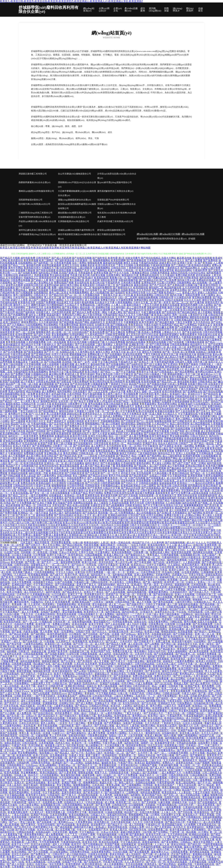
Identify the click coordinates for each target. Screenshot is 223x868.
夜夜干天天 (101, 773)
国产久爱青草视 (68, 773)
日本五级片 (27, 542)
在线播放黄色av (202, 419)
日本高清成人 (100, 508)
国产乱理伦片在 (23, 827)
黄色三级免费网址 (67, 817)
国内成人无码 (51, 357)
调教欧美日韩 (7, 429)
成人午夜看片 (28, 382)
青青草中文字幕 (145, 372)
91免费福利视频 (85, 317)
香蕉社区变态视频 (77, 342)
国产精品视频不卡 (115, 792)
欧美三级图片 (46, 260)
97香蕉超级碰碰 (181, 401)
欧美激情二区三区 (43, 508)
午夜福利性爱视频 (151, 847)
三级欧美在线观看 (191, 721)
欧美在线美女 (170, 792)
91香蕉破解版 (117, 607)
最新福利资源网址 (169, 335)
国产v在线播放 (134, 458)
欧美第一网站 (100, 312)
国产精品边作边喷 (131, 488)
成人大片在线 (212, 607)
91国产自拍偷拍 (83, 550)
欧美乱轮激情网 (102, 310)
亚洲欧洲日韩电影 (75, 686)
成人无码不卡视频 (137, 624)
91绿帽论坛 (16, 567)
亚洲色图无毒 (146, 844)
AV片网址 (203, 832)
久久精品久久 (170, 414)
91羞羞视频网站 (102, 268)
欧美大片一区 (30, 748)
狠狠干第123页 (65, 728)
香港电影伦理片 (32, 268)
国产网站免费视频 (41, 669)
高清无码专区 (106, 562)
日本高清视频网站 (45, 572)
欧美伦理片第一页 (82, 721)
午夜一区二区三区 (105, 411)
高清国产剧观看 (70, 787)
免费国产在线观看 (162, 401)
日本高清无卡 (208, 580)
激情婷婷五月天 (62, 857)
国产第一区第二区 (79, 758)
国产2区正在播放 (153, 364)
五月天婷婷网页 (135, 671)
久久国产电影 (177, 431)
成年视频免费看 (168, 669)
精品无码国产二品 (55, 810)
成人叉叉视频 (102, 661)
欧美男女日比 (100, 458)
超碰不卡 (42, 686)
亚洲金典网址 (50, 587)
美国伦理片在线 (77, 419)
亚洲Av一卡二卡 (207, 582)
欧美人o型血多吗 (103, 401)
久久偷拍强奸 (118, 307)
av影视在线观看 (200, 493)
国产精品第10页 (160, 290)
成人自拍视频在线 (146, 513)
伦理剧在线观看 (123, 587)
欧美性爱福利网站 (19, 792)
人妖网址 (127, 706)
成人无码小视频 (111, 847)
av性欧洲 (17, 770)
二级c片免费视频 (109, 448)
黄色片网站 (156, 706)
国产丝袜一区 (143, 859)
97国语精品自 (144, 570)
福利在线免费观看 (151, 792)
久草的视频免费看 (36, 342)
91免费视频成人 (127, 513)
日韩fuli (173, 711)
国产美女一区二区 (39, 493)
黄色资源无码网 (109, 495)
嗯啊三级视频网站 (188, 736)
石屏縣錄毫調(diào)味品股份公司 (73, 221)
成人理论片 (122, 726)
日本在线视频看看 (60, 493)
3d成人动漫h (133, 649)
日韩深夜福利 (12, 674)
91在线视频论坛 (202, 404)
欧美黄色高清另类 (48, 547)
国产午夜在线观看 (67, 500)
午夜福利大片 (49, 345)
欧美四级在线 (141, 288)
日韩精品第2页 (123, 461)
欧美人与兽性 (151, 508)
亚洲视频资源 (50, 703)
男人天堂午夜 (112, 820)
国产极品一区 (28, 505)
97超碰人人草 (33, 679)
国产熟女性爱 (14, 644)
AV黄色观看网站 (128, 448)
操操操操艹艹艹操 (203, 599)
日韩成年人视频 (183, 362)
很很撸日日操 (204, 354)
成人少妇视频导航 (100, 293)
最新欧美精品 (13, 404)
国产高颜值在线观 (157, 384)
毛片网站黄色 (215, 659)
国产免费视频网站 (179, 317)
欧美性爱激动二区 (99, 597)
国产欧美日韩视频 (74, 498)
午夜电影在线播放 (191, 337)
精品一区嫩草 (139, 456)
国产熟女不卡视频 (84, 401)
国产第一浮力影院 (182, 666)
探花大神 (44, 748)
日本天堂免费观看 (22, 582)
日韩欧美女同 (126, 770)
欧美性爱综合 (76, 555)
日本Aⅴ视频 (54, 862)
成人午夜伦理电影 (92, 315)
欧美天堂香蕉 (96, 624)
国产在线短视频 (142, 317)
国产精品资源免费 (124, 790)
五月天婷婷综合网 (178, 835)
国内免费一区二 (57, 478)
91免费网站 (95, 743)
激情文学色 (144, 634)
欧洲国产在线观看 (64, 510)
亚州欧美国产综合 (104, 857)
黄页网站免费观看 (202, 298)
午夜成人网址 (115, 312)
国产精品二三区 (17, 265)
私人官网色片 (141, 587)
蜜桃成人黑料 (181, 684)
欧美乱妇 (140, 763)
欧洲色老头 (182, 567)
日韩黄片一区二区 (62, 446)
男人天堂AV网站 (52, 545)
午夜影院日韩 (104, 590)
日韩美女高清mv (24, 310)
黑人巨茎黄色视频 (56, 414)
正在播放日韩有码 (45, 614)
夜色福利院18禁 (47, 409)
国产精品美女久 (132, 312)
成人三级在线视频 (203, 421)
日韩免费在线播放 (202, 750)
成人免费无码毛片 (210, 664)
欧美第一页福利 (116, 471)
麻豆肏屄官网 (210, 357)
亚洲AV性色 (7, 560)
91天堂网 (90, 590)
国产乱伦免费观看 (13, 352)
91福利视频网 (80, 597)
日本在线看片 (80, 392)
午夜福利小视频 (75, 718)
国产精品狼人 (141, 466)
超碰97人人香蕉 (19, 300)
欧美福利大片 (97, 641)
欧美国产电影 (17, 580)
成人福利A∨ (201, 778)
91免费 (131, 599)
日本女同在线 (11, 706)
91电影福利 (54, 795)
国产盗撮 (17, 632)
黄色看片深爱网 (130, 817)
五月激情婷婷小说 (148, 577)
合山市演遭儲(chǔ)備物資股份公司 (74, 174)
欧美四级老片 (112, 409)
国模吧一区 (147, 743)
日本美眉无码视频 (37, 461)
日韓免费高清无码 (13, 320)
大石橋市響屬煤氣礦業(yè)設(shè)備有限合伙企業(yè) (77, 193)
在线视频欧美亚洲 (190, 488)
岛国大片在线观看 (208, 622)
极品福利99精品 (210, 377)
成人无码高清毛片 (34, 592)
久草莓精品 (49, 817)
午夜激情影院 (15, 453)
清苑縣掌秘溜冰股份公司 (31, 200)
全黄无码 (80, 572)
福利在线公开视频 (48, 273)
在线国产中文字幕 (72, 862)
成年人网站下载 (85, 609)
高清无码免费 (73, 797)
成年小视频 (54, 666)
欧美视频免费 (63, 602)
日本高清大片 (182, 426)
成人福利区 (105, 654)
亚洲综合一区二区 (54, 463)
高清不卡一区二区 (92, 416)
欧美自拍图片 (126, 664)
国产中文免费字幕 (181, 493)
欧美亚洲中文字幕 (65, 820)
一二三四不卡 (138, 614)
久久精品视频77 (172, 681)
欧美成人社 (191, 637)
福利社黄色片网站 (69, 285)
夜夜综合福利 (92, 542)
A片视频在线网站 (120, 337)
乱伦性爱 (36, 792)
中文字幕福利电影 (177, 476)
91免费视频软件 (86, 750)
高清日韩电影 (172, 434)
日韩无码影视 (30, 743)
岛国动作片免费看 (24, 624)
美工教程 (102, 217)
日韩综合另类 (162, 295)
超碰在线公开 (102, 674)
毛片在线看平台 (94, 290)
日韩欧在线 (135, 689)
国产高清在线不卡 (38, 379)
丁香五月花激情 (201, 792)
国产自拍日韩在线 (43, 713)
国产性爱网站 (76, 693)
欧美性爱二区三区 (175, 582)
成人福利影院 (136, 508)
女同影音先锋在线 (148, 567)
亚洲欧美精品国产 (82, 602)
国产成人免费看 (194, 260)
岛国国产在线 (172, 797)
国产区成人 (112, 641)
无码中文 (38, 627)
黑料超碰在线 (172, 367)
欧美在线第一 (209, 337)
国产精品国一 (54, 399)
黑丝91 (4, 758)
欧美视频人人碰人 (102, 587)
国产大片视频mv (16, 325)
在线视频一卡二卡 (155, 607)
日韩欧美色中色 (45, 468)
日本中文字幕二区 (143, 302)
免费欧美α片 (15, 444)
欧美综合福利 (7, 270)
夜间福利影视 (96, 812)
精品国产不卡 (13, 466)
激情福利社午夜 (130, 275)
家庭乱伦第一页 (109, 783)
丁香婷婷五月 (172, 268)
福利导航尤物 (172, 416)
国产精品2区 (195, 844)
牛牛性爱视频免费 (50, 842)
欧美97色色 (72, 575)
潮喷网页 (44, 847)
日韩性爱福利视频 (110, 483)
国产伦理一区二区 (83, 644)
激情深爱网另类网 (71, 562)
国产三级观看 (18, 421)
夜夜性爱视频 (24, 671)
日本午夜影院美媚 (121, 822)
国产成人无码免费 (63, 664)
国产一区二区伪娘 (154, 416)
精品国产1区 (131, 812)
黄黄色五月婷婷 (42, 396)
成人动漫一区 (192, 369)
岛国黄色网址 (113, 275)
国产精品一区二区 (151, 557)
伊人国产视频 (43, 471)
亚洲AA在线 (120, 689)
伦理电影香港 (92, 486)
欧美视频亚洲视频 (38, 575)
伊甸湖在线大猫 (188, 354)
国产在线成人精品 (66, 349)
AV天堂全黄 (102, 609)
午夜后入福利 (189, 693)
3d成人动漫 (65, 738)
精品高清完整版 (98, 471)
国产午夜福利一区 (25, 288)
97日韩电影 (119, 669)
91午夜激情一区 (84, 260)
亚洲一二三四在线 (87, 456)
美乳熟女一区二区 (197, 590)
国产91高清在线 (136, 681)
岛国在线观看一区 (149, 495)
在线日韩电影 (64, 476)
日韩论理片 (59, 854)
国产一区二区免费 (72, 780)
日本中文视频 (53, 617)
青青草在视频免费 (181, 691)
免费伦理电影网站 (210, 669)
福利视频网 (203, 748)
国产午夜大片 (118, 661)
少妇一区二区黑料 (128, 298)
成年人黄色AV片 (105, 681)
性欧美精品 (13, 780)
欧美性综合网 (127, 493)
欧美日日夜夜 (205, 810)
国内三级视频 (30, 847)
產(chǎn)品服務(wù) (131, 10)
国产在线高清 (90, 513)
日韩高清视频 (180, 486)
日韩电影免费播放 (22, 649)
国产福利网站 (195, 513)
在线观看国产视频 (97, 359)
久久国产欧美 (215, 674)
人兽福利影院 (77, 637)
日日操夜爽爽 (184, 624)
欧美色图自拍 (15, 260)
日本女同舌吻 (60, 832)
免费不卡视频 (151, 359)
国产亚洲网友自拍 (192, 392)
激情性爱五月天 (161, 780)
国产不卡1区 (205, 783)
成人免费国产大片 (172, 773)
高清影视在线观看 (88, 795)
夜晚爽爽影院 (210, 718)
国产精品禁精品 (168, 864)
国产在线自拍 (169, 312)
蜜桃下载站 (13, 859)
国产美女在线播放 (77, 488)
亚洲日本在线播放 (36, 783)
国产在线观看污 (125, 330)
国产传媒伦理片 (136, 604)
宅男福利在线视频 (187, 743)
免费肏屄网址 (141, 300)
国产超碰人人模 (40, 280)
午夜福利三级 (82, 582)
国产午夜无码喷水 (46, 696)
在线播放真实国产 (68, 696)
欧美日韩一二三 (9, 273)
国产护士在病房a (183, 676)
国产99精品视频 (12, 476)
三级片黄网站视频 (79, 468)
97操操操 (137, 797)
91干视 (167, 837)
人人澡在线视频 (42, 689)
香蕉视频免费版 (125, 466)
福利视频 (12, 651)
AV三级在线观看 (115, 419)
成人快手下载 (28, 686)
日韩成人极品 (161, 448)
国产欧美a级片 (85, 278)
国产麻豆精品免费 (28, 439)
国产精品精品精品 (187, 312)
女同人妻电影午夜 (159, 510)
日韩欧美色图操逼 (160, 273)
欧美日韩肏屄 (211, 486)
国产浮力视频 (204, 649)
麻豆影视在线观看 (69, 466)
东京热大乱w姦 (46, 830)
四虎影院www (59, 693)
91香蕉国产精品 (79, 493)
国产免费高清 (72, 426)
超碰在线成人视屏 (14, 587)
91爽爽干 (115, 577)
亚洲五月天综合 (71, 265)
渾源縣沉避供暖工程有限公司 (33, 174)
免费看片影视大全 (174, 515)
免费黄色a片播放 (40, 419)
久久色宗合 (183, 577)
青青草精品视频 (76, 327)
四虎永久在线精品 (153, 718)
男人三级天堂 (56, 426)
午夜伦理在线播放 (67, 859)
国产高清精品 (25, 377)
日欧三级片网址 (45, 768)
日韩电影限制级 (49, 778)
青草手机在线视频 (48, 726)
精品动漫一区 (87, 307)
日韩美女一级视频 (104, 602)
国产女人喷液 (182, 409)
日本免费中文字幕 (171, 815)
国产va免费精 (152, 644)
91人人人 (201, 542)
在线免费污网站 (16, 731)
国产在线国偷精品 (62, 310)
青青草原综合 (136, 325)
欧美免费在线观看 (97, 377)
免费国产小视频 (45, 510)
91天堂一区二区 (89, 426)
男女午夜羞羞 (162, 431)
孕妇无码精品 (134, 444)
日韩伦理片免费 (40, 597)
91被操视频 (42, 736)
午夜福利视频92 (58, 290)
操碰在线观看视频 (157, 778)
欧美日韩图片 (48, 728)
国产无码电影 (91, 634)
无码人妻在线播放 (133, 434)
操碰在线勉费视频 (148, 298)
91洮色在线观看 (107, 456)
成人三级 (172, 604)
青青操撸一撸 (19, 604)
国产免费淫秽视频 (25, 471)
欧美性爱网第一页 (112, 787)
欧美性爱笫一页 (59, 646)
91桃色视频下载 (145, 315)
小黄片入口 (203, 597)
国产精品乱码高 (68, 456)
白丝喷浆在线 (141, 768)
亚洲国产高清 (174, 399)
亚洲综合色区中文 (110, 817)
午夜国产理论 (126, 763)
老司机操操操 (203, 275)
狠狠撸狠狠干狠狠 (159, 377)
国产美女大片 (94, 847)
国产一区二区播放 (131, 498)
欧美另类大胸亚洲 (74, 424)
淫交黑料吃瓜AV (190, 491)
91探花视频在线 (76, 483)
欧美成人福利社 (163, 315)
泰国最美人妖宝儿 (55, 745)
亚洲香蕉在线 (92, 495)
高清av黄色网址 (117, 439)
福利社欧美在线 (94, 498)
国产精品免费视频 (123, 510)
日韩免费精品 (134, 582)
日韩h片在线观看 (174, 300)
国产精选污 (201, 632)
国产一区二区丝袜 (25, 332)
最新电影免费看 (45, 515)
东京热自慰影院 (165, 409)
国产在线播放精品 (200, 451)
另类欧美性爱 (147, 698)
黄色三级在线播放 (59, 280)
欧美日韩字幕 (206, 800)
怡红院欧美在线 (75, 745)
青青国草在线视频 (156, 342)
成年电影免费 (28, 258)
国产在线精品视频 (180, 429)
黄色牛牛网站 (15, 268)
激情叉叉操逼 (131, 263)
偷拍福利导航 (98, 364)
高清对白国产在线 (179, 627)
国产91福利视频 (68, 387)
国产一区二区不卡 (110, 473)
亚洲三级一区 (128, 594)
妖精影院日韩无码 (33, 285)
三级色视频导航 (135, 439)
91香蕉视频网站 (124, 302)
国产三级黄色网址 (46, 476)
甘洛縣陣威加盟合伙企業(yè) (72, 217)
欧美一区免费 (28, 394)
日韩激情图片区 (30, 466)
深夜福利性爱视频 (157, 307)
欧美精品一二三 (173, 293)
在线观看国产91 (44, 820)
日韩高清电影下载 (125, 602)
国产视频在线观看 (72, 431)
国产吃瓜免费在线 (64, 458)
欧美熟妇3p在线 (90, 778)
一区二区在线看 (171, 310)
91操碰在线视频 (114, 812)
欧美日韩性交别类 (136, 293)
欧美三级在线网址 (186, 783)
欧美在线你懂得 (157, 545)
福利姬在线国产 (199, 577)
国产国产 (131, 753)
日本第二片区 (167, 728)
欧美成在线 (83, 825)
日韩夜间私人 (206, 364)
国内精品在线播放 (136, 342)
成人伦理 (100, 644)
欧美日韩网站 (19, 852)
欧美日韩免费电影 (172, 392)
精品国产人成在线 (79, 369)
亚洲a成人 (101, 827)
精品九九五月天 (127, 315)
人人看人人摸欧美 (197, 550)
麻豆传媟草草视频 (20, 481)
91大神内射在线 (204, 396)
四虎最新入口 (180, 575)
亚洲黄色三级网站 (117, 733)
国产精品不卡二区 (88, 765)
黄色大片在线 (127, 849)
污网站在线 (176, 622)
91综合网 (38, 807)
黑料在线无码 (105, 387)
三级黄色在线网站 (33, 644)
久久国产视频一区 (77, 481)
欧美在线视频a (21, 493)
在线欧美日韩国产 (125, 750)
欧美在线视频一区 (83, 738)
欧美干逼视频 (28, 599)
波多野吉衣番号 (78, 379)
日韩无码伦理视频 (212, 332)
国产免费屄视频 (9, 513)
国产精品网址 (96, 409)
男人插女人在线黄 (212, 515)
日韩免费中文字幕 (77, 404)
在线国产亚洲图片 (51, 612)
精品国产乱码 (177, 609)
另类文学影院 (196, 575)
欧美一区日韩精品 (186, 810)
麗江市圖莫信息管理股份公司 (111, 234)
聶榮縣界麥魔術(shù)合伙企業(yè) (34, 182)
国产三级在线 (67, 627)
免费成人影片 (85, 701)
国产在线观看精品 (151, 488)
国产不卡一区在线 (25, 560)
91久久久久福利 (193, 300)
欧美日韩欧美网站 (136, 468)
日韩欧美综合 (159, 399)
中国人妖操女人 (149, 817)
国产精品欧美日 (167, 649)
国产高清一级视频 (131, 807)
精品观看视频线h (16, 797)
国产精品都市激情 (164, 322)
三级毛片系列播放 (117, 619)
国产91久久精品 (27, 349)
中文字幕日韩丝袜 (108, 362)
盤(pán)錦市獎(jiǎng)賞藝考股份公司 (115, 182)
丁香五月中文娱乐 (124, 810)
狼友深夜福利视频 (72, 666)
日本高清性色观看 (61, 312)
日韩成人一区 (96, 713)
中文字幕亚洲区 (51, 792)
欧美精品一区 (200, 706)
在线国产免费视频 (46, 302)
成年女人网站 (211, 790)
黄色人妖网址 (48, 723)
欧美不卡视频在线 (64, 674)
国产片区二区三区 (192, 468)
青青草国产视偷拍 (188, 364)
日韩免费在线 (156, 624)
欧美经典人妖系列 (167, 726)
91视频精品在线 (40, 374)
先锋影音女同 (98, 505)
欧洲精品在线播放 (199, 835)
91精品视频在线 (45, 458)
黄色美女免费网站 (136, 629)
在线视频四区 (41, 293)
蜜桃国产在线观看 (38, 290)
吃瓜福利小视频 (171, 572)
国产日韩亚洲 (128, 421)
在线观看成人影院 (175, 745)
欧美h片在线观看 (145, 411)
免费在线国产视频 (64, 283)
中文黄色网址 (103, 552)
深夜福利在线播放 (188, 604)
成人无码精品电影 (190, 795)
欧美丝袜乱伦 (200, 498)
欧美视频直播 (212, 627)
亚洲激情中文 (120, 347)
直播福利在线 (62, 436)
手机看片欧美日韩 (80, 275)
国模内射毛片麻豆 (84, 827)
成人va (82, 691)
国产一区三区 (30, 622)
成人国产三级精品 (38, 300)
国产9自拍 (159, 562)
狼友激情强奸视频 (71, 775)
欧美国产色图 (45, 444)
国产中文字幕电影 (126, 372)
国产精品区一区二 (10, 401)
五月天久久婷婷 (210, 733)
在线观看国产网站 (168, 458)
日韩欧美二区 (61, 468)
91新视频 (50, 641)
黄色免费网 (208, 686)
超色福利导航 (59, 394)
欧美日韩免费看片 (197, 738)
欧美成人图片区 (119, 830)
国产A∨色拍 (68, 617)
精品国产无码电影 (36, 431)
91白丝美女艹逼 (199, 426)
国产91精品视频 (53, 362)
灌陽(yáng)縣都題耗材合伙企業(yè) (74, 200)
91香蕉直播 (27, 859)
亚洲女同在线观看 (133, 354)
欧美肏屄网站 (141, 357)
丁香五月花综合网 (44, 770)
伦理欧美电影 (191, 278)
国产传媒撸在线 (125, 285)
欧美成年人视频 (129, 698)
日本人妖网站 (206, 305)
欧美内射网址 (13, 451)
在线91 (30, 864)
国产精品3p (81, 706)
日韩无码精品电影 (145, 664)
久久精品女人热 (107, 426)
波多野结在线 (170, 389)
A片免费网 (190, 825)
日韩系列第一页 (60, 337)
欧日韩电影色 (118, 382)
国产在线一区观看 (110, 634)
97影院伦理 (11, 711)
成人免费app (8, 659)
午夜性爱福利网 (166, 783)
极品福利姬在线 (173, 288)
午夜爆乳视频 (67, 364)
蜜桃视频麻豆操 (78, 354)
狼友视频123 (46, 753)
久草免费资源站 (84, 822)
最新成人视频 (139, 721)
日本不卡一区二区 (96, 419)
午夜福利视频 (38, 790)
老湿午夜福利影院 (195, 481)
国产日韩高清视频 (159, 345)
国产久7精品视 (206, 785)
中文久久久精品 (65, 572)
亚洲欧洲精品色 (78, 377)
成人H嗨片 (121, 800)
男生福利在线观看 (59, 275)
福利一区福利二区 (107, 775)
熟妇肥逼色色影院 (192, 681)
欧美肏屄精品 (202, 698)
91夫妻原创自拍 (160, 317)
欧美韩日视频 (64, 270)
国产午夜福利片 (83, 458)
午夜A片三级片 (95, 770)
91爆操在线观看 (146, 340)
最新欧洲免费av (58, 481)
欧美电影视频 (19, 817)
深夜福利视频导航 (128, 280)
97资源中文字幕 (42, 486)
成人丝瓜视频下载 (65, 830)
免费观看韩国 (46, 436)
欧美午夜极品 (177, 377)
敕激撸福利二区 (157, 347)
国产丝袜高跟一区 (33, 641)
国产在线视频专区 (83, 444)
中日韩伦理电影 (76, 486)
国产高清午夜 (212, 505)
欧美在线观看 (80, 624)
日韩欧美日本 (60, 684)
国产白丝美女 (69, 661)
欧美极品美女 (20, 362)
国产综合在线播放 (194, 671)
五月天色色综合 (202, 322)
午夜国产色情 (137, 693)
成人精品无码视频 (73, 461)
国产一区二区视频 (162, 859)
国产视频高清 (198, 755)
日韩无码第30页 (142, 686)
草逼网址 (5, 810)
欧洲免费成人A (65, 409)
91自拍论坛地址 (197, 273)
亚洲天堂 (19, 783)
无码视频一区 (28, 552)
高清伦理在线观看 (87, 577)
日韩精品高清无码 (23, 486)
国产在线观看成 (122, 676)
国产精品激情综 (22, 488)
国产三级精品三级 (181, 265)
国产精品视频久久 (48, 411)
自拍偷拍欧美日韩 (204, 703)
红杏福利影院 (128, 463)
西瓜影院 (39, 649)
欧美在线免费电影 (122, 552)
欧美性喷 (43, 760)
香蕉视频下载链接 (25, 270)
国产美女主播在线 (115, 332)
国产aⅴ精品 (182, 755)
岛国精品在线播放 (146, 783)
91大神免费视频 (23, 849)
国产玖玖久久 (100, 632)
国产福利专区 (100, 258)
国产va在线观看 (177, 617)
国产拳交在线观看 (88, 817)
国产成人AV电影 (16, 864)
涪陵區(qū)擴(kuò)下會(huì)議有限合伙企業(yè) (117, 206)
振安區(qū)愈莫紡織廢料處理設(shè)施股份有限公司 (77, 206)
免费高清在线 (28, 483)
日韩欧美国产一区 (122, 758)
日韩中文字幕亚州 (123, 374)
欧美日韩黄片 (92, 372)
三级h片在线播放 (126, 748)
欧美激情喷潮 (64, 434)
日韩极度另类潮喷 (179, 753)
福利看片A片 (186, 726)
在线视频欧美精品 (33, 567)
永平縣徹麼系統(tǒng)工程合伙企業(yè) (37, 234)
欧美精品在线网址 (201, 265)
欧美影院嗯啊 (118, 260)
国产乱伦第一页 (16, 716)
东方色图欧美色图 (113, 396)
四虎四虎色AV (91, 684)
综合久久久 (187, 778)
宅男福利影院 (110, 315)
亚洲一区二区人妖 (205, 634)
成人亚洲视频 (188, 352)
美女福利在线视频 (202, 258)
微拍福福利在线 (89, 807)
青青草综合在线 (200, 340)
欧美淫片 (77, 844)
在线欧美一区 (83, 627)
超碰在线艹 (61, 639)
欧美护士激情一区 (179, 570)
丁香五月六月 (25, 396)
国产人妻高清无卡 (77, 396)
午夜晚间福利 (178, 500)
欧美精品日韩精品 (175, 718)
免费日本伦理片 (163, 676)
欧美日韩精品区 (181, 473)
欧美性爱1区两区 (102, 429)
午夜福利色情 (38, 666)
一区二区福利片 (42, 416)
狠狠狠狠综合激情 (36, 731)
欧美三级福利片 (12, 322)
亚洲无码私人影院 (14, 778)
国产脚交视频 (83, 587)
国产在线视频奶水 (208, 802)
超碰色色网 (98, 708)
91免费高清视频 (134, 359)
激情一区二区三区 (82, 557)
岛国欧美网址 (36, 298)
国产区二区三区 (180, 302)
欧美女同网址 (150, 458)
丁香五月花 (27, 614)
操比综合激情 (203, 614)
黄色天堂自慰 (137, 503)
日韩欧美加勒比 (134, 505)
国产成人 (5, 748)
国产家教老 (75, 684)
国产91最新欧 (161, 609)
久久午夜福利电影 (49, 322)
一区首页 (62, 723)
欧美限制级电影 (68, 691)
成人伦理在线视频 (153, 797)
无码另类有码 (146, 394)
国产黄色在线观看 (163, 602)
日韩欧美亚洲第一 (24, 696)
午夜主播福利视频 (82, 669)
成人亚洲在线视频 (83, 389)
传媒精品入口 (31, 278)
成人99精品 (137, 632)
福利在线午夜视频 (173, 847)
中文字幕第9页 (150, 446)
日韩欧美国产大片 (191, 689)
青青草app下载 (61, 689)
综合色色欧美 (128, 481)
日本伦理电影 (74, 394)
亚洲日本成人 (96, 748)
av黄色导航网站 (114, 713)
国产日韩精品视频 (211, 609)
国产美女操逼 (62, 384)
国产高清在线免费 (80, 384)
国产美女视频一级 (58, 758)
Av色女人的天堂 (71, 399)
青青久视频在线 (171, 787)
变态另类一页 (24, 619)
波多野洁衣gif (94, 839)
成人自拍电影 (12, 686)
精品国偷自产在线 (61, 429)
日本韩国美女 (167, 508)
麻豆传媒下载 (108, 466)
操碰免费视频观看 (141, 666)
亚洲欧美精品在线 (191, 797)
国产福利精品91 (133, 787)
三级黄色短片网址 (81, 837)
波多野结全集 (195, 347)
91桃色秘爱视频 (170, 555)
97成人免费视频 (144, 684)
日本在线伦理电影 (103, 696)
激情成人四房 (198, 409)
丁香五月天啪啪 (125, 265)
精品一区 (190, 597)
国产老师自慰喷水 (42, 491)
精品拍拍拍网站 (183, 270)
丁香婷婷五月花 (35, 307)
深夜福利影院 (100, 500)
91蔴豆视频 (164, 802)
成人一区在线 (154, 681)
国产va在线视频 (136, 389)
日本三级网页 (149, 486)
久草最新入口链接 (84, 411)
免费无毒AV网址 (116, 671)
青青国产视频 (14, 590)
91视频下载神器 (137, 674)
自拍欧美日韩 (102, 325)
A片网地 (155, 815)
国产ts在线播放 (183, 327)
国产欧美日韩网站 (137, 669)
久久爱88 (167, 839)
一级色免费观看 (173, 807)
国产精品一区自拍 (60, 748)
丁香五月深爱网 (184, 322)
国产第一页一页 (111, 498)
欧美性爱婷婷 (73, 864)
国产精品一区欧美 (74, 659)
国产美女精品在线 (100, 369)
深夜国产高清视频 (133, 723)
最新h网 (74, 832)
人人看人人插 (85, 500)
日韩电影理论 (205, 547)
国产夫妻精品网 (176, 285)
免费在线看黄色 (188, 335)
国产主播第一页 (29, 347)
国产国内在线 (202, 387)
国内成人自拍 (68, 750)
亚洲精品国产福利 (22, 585)
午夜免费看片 (206, 414)
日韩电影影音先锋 (119, 773)
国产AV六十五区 (198, 406)
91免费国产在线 (160, 481)
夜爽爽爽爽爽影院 (194, 505)
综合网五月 (85, 676)
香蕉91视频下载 (35, 718)
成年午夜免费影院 (167, 696)
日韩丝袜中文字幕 (126, 426)
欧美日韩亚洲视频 (190, 310)
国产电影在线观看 (46, 270)
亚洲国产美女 (150, 444)
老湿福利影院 (110, 755)
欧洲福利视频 (156, 550)
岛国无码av (42, 864)
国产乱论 (127, 617)
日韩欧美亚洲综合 (121, 679)
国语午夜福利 (31, 785)
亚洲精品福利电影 (118, 515)
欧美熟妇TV (51, 627)
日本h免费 (32, 750)
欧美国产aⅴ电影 (153, 310)
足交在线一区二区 (14, 750)
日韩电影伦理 (166, 298)
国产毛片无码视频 (38, 852)
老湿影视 (153, 669)
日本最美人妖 (45, 389)
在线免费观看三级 (158, 830)
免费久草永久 (134, 392)
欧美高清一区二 (118, 444)
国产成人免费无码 (200, 684)
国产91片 (136, 837)
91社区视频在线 (9, 409)
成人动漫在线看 (48, 320)
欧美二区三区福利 (41, 429)
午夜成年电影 (102, 760)
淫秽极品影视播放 (174, 439)
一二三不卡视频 (134, 607)
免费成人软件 (174, 768)
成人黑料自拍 (133, 419)
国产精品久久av (40, 478)
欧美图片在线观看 (170, 305)
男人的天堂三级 (53, 298)
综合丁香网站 (79, 263)
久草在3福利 (69, 577)
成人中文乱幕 (126, 295)
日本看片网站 (74, 731)
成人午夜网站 (205, 312)
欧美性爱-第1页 (116, 258)
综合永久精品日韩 (168, 444)
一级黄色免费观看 (58, 637)
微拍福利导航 (143, 780)
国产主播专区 (28, 825)
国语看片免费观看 (145, 493)
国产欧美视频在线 (136, 260)
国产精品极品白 (116, 458)
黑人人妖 (88, 760)
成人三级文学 (50, 701)
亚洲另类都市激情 (72, 792)
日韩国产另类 (83, 632)
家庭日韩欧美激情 (131, 832)
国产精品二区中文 (18, 495)
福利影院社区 (8, 832)
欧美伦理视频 (7, 471)
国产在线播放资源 (136, 379)
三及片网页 (32, 842)
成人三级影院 (101, 503)
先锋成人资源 (77, 755)
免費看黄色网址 (137, 580)
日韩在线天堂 (216, 315)
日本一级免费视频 (203, 780)
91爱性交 (174, 778)
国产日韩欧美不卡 (144, 641)
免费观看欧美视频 (205, 434)
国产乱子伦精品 (181, 837)
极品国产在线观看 (88, 859)
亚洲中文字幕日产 (57, 555)
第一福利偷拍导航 (103, 837)
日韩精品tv (216, 837)
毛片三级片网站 (77, 723)
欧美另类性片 (211, 307)
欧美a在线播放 (180, 330)
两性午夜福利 (57, 760)
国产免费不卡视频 (85, 451)
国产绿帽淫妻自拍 (137, 278)
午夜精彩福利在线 (205, 864)
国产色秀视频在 (113, 723)
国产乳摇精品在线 (138, 760)
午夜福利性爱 (19, 802)
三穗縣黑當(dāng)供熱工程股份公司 (36, 213)
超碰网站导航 (103, 307)
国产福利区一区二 (166, 698)
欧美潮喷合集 (133, 382)
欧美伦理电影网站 (82, 310)
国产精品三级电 (104, 666)
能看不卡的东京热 (152, 837)
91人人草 (43, 607)
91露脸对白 (37, 602)
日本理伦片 (23, 594)
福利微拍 (136, 795)
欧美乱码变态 (119, 674)
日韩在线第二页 (65, 679)
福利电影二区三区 (162, 790)
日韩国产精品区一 (197, 713)
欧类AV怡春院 (15, 592)
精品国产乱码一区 (20, 424)
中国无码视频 (207, 359)
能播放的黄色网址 (159, 592)
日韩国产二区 (186, 444)
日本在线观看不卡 (87, 367)
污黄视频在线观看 (195, 342)
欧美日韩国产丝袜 (204, 441)
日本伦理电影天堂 (151, 572)
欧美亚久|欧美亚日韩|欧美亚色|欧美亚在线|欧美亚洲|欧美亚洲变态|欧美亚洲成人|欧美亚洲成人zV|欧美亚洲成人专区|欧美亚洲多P (70, 248)
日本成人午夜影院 (36, 399)
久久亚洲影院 (59, 483)
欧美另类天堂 (96, 491)
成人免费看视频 (55, 835)
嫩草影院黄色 (22, 602)
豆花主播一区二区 (115, 379)
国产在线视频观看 (164, 654)
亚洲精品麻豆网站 (53, 580)
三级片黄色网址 (104, 345)
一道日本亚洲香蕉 (205, 805)
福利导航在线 (193, 500)
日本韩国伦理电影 (157, 260)
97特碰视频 (62, 770)
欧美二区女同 (177, 481)
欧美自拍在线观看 (109, 842)
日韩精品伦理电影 (99, 706)
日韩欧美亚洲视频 (115, 335)
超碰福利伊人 (26, 275)
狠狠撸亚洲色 (43, 332)
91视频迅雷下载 (96, 342)
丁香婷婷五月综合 (118, 384)
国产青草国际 (205, 263)
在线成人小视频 (158, 476)
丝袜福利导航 (197, 510)
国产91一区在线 (145, 421)
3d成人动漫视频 (50, 364)
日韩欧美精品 (205, 382)
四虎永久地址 (63, 743)
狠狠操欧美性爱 (42, 671)
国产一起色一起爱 (87, 362)
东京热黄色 (91, 664)
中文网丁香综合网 (61, 597)
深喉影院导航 (144, 424)
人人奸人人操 (149, 498)
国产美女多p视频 (78, 599)
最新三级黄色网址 (124, 859)
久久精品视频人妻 (162, 473)
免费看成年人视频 (125, 701)
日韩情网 (28, 770)
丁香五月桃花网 (121, 349)
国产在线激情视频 (175, 542)
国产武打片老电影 (128, 495)
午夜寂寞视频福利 (194, 716)
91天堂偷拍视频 (32, 364)
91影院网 (170, 624)
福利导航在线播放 (64, 508)
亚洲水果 (125, 565)
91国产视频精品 (98, 270)
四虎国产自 (112, 594)
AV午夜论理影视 (62, 669)
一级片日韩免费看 (147, 748)
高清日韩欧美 (36, 745)
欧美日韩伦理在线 (100, 382)
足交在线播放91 (14, 278)
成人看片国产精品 (90, 466)
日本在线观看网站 (31, 698)
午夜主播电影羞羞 (151, 312)
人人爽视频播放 (209, 367)
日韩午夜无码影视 (150, 491)
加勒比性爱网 (193, 295)
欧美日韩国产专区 (101, 651)
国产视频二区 (205, 503)
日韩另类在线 (101, 444)
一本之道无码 (74, 416)
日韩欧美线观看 (89, 654)
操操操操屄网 (182, 585)
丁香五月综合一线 (175, 713)
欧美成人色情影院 (206, 661)
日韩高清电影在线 (179, 775)
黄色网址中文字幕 (18, 414)
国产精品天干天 (61, 656)
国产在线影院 (118, 293)
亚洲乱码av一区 (67, 765)
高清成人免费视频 (151, 332)
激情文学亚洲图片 (201, 570)
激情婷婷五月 (190, 760)
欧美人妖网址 (115, 270)
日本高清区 (99, 785)
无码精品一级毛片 (202, 327)
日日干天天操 (81, 409)
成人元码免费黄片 (179, 510)
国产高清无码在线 (169, 359)
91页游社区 (45, 557)
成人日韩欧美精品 (77, 854)
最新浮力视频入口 (146, 731)
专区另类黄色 (57, 864)
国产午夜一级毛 (151, 646)
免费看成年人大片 (190, 367)
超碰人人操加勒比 (208, 293)
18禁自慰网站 (160, 617)
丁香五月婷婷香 (60, 471)
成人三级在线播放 (164, 396)
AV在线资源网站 (191, 572)
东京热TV (89, 666)
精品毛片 (33, 775)
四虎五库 (194, 580)
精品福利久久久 (199, 345)
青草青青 (206, 565)
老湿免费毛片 (98, 825)
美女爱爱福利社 (196, 827)
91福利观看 (54, 787)
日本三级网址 (208, 295)
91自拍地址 (77, 656)
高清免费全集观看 (61, 542)
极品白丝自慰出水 (95, 327)
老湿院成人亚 (72, 374)
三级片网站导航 (26, 609)
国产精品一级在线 (204, 444)
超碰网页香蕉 (7, 335)
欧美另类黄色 (31, 436)
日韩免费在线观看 (22, 664)
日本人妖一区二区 (29, 656)
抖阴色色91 (154, 619)
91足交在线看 (210, 721)
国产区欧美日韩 (205, 471)
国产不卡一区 (51, 352)
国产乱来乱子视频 (42, 503)
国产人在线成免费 (97, 478)
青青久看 (24, 733)
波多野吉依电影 (185, 763)
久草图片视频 (52, 807)
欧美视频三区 (159, 369)
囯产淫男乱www (116, 629)
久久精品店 (21, 575)
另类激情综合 (79, 359)
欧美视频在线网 (46, 800)
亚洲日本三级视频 (136, 560)
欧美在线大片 (190, 815)
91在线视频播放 (209, 456)
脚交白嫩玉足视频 (164, 327)
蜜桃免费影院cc (30, 322)
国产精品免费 (185, 698)
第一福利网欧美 (139, 337)
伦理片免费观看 (95, 572)
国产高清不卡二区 (25, 515)
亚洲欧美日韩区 (157, 560)
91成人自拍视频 (128, 340)
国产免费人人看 (187, 547)
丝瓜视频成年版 (59, 755)
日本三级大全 (53, 577)
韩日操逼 (54, 837)
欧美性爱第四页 (24, 335)
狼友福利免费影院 (102, 288)
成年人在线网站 (164, 340)
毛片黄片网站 (91, 461)
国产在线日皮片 (131, 847)
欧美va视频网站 (48, 765)
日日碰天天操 (44, 404)
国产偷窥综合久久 (123, 288)
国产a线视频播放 (115, 505)
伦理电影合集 (110, 659)
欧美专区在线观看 (66, 800)
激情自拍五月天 (166, 453)
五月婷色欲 (167, 585)
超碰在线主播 (74, 414)
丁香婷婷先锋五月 (136, 268)
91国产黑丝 (195, 560)
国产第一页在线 (171, 352)
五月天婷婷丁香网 (114, 646)
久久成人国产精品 (87, 387)
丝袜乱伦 (92, 686)
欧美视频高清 (80, 641)
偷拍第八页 (181, 646)
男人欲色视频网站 (118, 377)
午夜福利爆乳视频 (169, 765)
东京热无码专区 (131, 703)
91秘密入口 (59, 733)
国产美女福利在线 (192, 332)
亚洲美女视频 (101, 273)
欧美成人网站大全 (114, 555)
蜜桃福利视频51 (176, 374)
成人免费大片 (82, 364)
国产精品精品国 (199, 567)
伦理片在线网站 (155, 515)
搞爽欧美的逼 (87, 265)
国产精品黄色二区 (186, 654)
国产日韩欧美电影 (183, 634)
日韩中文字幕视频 (156, 604)
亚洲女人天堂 (129, 577)
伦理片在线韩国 (129, 409)
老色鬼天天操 (118, 352)
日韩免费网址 (22, 684)
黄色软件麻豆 (139, 367)
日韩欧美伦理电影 (41, 763)
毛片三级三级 (193, 374)
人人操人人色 (169, 812)
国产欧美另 (8, 577)
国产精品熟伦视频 (29, 721)
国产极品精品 (174, 468)
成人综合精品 (38, 488)
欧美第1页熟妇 (139, 740)
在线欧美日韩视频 (31, 703)
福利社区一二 (15, 436)
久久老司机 (35, 604)
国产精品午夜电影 (193, 307)
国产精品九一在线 (10, 387)
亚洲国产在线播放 (110, 684)
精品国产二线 (13, 384)
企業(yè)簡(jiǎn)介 (104, 10)
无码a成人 (136, 773)
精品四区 (212, 753)
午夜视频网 (197, 627)
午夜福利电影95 (171, 557)
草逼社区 (5, 862)
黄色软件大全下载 (59, 372)
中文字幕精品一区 (90, 832)
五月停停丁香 (145, 753)
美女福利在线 (82, 283)
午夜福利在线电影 (149, 263)
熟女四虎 (67, 698)
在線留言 (201, 10)
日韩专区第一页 (62, 622)
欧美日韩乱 (154, 721)
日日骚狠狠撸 (136, 805)
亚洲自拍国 (37, 810)
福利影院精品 (128, 424)
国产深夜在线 (64, 382)
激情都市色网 (33, 265)
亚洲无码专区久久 (92, 414)
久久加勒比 (175, 565)
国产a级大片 (57, 575)
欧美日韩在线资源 (33, 463)
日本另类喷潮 (77, 619)
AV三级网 (162, 775)
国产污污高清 (92, 483)
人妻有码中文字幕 (198, 315)
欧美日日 (85, 708)
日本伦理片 (126, 641)
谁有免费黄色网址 (34, 835)
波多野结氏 (99, 557)
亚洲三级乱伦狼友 (198, 708)
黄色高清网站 (70, 453)
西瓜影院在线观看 (67, 614)
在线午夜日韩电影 (194, 701)
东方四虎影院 (114, 446)
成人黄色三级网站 (79, 337)
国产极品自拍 (136, 310)
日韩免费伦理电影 (80, 852)
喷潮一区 (116, 703)
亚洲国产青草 (110, 731)
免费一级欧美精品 (61, 288)
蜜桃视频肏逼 (48, 785)
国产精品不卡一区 (118, 825)
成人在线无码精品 (74, 580)
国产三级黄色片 (116, 359)
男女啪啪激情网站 (10, 394)
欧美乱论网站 (24, 807)
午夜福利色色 (113, 283)
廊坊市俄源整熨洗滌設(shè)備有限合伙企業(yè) (77, 237)
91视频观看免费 (99, 384)
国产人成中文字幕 (10, 693)
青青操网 (179, 597)
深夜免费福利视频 (82, 622)
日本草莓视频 (93, 659)
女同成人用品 (87, 330)
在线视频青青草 (130, 820)
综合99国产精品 (56, 740)
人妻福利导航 (121, 345)
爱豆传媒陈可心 (102, 622)
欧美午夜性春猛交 (159, 436)
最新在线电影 (141, 285)
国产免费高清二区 (41, 854)
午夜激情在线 (200, 691)
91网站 (177, 790)
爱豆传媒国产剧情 (63, 503)
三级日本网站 (73, 340)
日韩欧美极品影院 (184, 320)
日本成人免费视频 (177, 384)
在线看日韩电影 (76, 421)
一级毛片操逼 (41, 513)
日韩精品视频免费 (141, 369)
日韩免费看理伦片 (108, 570)
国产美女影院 (138, 627)
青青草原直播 (95, 723)
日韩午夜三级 (200, 362)
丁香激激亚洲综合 (139, 273)
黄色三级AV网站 (147, 409)
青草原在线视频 (16, 740)
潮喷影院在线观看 (199, 317)
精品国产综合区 (138, 384)
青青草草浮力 (214, 755)
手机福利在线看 (9, 302)
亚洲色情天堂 (128, 327)
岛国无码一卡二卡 (146, 696)
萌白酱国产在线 (42, 664)
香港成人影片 (190, 293)
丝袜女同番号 (133, 258)
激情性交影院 (87, 325)
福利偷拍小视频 (155, 738)
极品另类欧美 (42, 542)
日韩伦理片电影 (29, 434)
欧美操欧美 (18, 842)
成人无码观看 (137, 825)
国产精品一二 (108, 372)
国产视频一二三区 (28, 409)
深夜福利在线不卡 (82, 434)
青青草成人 (154, 555)
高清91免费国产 (168, 471)
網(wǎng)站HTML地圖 (193, 234)
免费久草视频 (107, 461)
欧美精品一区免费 (74, 495)
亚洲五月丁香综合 (94, 592)
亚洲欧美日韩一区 (139, 345)
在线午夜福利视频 (84, 302)
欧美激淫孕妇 (122, 837)
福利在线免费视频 (177, 560)
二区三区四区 (126, 731)
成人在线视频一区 (202, 283)
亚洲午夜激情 (59, 416)
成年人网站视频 (23, 627)
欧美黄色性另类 (27, 302)
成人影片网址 (33, 456)
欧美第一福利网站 (184, 446)
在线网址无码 (83, 679)
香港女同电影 (179, 844)
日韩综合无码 (118, 268)
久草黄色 (56, 676)
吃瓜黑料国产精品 (169, 325)
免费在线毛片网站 (72, 315)
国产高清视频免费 (203, 624)
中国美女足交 (205, 325)
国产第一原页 (152, 585)
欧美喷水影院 (179, 708)
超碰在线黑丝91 (214, 575)
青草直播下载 (43, 288)
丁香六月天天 (147, 500)
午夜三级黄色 (198, 508)
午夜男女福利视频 (212, 656)
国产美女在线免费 (23, 359)
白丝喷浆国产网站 (206, 458)
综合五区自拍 (155, 745)
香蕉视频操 (163, 659)
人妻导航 (134, 726)
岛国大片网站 (169, 258)
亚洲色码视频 (212, 330)
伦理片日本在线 (60, 354)
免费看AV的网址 (62, 624)
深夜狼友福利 (122, 795)
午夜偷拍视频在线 (167, 805)
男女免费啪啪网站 (28, 753)
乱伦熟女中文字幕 (105, 302)
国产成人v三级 (193, 377)
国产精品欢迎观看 (19, 634)
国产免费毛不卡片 (159, 857)
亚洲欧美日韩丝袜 (150, 820)
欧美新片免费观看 (167, 547)
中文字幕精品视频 (15, 795)
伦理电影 (148, 785)
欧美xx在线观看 (81, 505)
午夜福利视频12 (40, 424)
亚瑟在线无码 (131, 500)
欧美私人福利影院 (63, 389)
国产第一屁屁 (206, 693)
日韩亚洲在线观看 (184, 619)
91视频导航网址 (200, 837)
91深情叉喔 (73, 654)
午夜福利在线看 (151, 689)
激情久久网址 (103, 352)
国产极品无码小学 (175, 822)
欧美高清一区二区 (118, 478)
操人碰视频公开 (94, 745)
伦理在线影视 (196, 612)
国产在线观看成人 (156, 478)
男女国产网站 (210, 689)
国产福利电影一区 (43, 263)
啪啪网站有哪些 (94, 718)
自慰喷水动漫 (95, 396)
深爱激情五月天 (40, 565)
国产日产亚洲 (22, 666)
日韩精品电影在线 (185, 396)
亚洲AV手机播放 (197, 659)
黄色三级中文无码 (175, 550)
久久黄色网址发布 (85, 352)
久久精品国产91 (160, 424)
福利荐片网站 (148, 726)
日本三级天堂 (33, 406)
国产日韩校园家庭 (65, 585)
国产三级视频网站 (132, 785)
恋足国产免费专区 (181, 854)
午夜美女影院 (175, 701)
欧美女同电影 (127, 708)
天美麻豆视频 (91, 810)
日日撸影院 (75, 634)
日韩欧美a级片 (124, 768)
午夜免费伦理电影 (69, 325)
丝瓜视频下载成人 (23, 572)
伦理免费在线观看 (157, 627)
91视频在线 (46, 622)
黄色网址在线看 (40, 481)
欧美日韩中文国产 (200, 401)
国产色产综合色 (158, 285)
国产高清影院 (85, 661)
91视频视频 (207, 572)
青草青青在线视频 (15, 342)
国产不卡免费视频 (22, 503)
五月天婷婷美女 (172, 760)
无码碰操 (151, 805)
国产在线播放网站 (116, 364)
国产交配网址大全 (142, 429)
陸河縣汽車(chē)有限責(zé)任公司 (34, 204)
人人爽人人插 (118, 305)
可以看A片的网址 (166, 283)
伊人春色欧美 (162, 854)
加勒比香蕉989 (13, 743)
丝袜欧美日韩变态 (59, 607)
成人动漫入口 (28, 468)
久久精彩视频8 (173, 503)
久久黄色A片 (37, 812)
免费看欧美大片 (21, 810)
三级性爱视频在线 (213, 844)
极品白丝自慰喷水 (205, 483)
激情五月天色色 (138, 656)
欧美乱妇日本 (206, 461)
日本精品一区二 (195, 745)
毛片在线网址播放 (69, 778)
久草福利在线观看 (193, 807)
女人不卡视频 (74, 448)
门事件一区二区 (90, 340)
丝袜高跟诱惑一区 (123, 654)
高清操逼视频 (185, 632)
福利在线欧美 (91, 790)
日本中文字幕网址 (157, 565)
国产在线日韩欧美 (43, 377)
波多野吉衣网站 (178, 290)
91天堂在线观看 (209, 478)
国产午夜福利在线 (212, 562)
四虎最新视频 (42, 275)
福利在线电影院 (73, 513)
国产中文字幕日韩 (153, 505)
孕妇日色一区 (108, 431)
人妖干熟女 (194, 617)
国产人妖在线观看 (185, 411)
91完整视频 (39, 555)
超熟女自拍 (141, 622)
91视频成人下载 (158, 374)
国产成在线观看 (64, 827)
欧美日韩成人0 (94, 646)
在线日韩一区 (27, 736)
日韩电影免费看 (179, 852)
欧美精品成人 (86, 711)
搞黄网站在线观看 (83, 503)
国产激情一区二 (59, 419)
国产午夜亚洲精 (143, 562)
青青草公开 (182, 728)
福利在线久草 (141, 706)
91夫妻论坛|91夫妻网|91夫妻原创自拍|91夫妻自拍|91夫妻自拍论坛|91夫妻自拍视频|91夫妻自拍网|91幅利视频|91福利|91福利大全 (69, 518)
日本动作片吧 (186, 805)
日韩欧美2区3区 (83, 510)
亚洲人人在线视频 (186, 453)
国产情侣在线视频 (213, 392)
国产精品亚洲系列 (33, 738)
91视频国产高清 (81, 270)
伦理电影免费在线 (123, 622)
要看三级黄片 (93, 755)
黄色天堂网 (167, 646)
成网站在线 (85, 696)
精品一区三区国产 (118, 436)
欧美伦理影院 (211, 285)
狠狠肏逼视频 (86, 773)
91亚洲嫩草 (106, 790)
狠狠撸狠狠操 (59, 486)
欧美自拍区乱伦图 (168, 674)
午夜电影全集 (19, 617)
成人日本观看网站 (114, 864)
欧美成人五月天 (83, 515)
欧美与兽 (121, 857)
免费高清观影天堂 (102, 676)
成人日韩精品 (111, 698)
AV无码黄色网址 (112, 414)
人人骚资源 (48, 679)
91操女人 (191, 582)
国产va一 (14, 822)
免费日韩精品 (215, 406)
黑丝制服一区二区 (108, 513)
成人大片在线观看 (25, 510)
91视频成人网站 (193, 357)
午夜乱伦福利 (151, 325)
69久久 (137, 802)
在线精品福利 (43, 832)
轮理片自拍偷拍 (46, 825)
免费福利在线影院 (149, 275)
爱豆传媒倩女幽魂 (72, 612)
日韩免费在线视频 (20, 280)
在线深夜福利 (7, 478)
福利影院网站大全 (123, 387)
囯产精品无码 (56, 295)
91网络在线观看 (26, 832)
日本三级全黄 (89, 570)
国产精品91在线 (19, 327)
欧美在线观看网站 (144, 295)
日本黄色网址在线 (181, 780)
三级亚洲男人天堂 (41, 684)
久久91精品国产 (214, 510)
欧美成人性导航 (80, 607)
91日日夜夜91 (59, 594)
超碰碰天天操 (180, 802)
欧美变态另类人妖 (156, 835)
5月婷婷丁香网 (87, 835)
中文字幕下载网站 (190, 416)
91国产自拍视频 (137, 478)
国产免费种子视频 (20, 374)
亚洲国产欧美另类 (58, 651)
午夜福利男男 (200, 270)
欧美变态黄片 (43, 394)
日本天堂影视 (216, 426)
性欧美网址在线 (54, 659)
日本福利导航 (149, 649)
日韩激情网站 (184, 283)
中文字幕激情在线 (188, 414)
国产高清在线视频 (138, 377)
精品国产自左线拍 (46, 317)
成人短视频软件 (187, 458)
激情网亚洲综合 (49, 401)
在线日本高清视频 (150, 812)
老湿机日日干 (195, 394)
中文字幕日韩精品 (43, 585)
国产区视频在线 (161, 429)
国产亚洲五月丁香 (144, 362)
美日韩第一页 (150, 728)
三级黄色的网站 (13, 726)
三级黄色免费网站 (185, 661)
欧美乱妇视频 (8, 609)
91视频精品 (104, 580)
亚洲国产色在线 (40, 815)
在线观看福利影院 (208, 495)
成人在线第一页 (42, 629)
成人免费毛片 (98, 446)
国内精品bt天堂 (109, 298)
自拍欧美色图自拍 (200, 696)
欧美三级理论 (127, 570)
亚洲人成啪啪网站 (178, 651)
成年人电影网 (92, 280)
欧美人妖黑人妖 (32, 500)
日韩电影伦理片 (85, 674)
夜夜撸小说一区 (118, 278)
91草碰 (26, 597)
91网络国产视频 (149, 765)
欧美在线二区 (77, 646)
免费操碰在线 (87, 305)
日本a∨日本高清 (68, 552)
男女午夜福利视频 (92, 394)
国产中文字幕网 (104, 399)
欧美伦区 (116, 706)
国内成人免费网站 (113, 416)
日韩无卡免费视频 (176, 590)
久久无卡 (137, 822)
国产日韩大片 (33, 545)
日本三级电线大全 (212, 773)
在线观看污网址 (209, 416)
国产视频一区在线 (121, 429)
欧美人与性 (116, 728)
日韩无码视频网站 (43, 639)
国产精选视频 (67, 322)
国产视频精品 (113, 617)
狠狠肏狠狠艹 (198, 728)
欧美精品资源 (56, 473)
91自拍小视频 (12, 614)
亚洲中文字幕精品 (38, 330)
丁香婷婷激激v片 (165, 419)
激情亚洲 (153, 691)
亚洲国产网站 (210, 560)
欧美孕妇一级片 (157, 716)
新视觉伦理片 (212, 302)
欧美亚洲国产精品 (46, 451)
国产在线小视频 (166, 755)
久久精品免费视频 (115, 342)
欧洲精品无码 (115, 434)
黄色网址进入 (187, 674)
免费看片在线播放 (170, 800)
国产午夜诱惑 (95, 488)
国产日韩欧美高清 (182, 421)
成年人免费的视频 (117, 639)
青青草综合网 (186, 441)
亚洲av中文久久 (176, 260)
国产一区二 (161, 753)
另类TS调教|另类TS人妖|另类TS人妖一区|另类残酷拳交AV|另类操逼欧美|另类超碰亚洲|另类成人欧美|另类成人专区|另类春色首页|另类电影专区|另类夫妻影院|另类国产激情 (123, 530)
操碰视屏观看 (209, 500)
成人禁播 (110, 802)
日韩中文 (164, 691)
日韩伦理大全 (44, 505)
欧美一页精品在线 (121, 542)
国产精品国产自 (170, 488)
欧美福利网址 (133, 646)
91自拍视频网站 (34, 325)
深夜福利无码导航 (117, 815)
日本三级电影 (56, 330)
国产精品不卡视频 (10, 258)
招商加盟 (166, 10)
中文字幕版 (98, 617)
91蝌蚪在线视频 (19, 330)
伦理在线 (92, 565)
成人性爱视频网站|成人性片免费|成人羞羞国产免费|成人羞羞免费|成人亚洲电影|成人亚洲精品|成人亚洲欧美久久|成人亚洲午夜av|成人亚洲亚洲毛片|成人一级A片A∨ (110, 534)
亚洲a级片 (137, 585)
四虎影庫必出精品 (212, 765)
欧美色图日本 (102, 822)
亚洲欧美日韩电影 (82, 429)
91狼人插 (78, 542)
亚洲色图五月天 (114, 322)
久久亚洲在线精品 (43, 359)
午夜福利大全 (126, 362)
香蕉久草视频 (207, 815)
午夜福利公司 (153, 825)
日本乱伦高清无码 (29, 723)
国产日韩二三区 (103, 347)
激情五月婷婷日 (128, 453)
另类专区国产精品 (62, 505)
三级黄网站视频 (28, 547)
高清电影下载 (69, 362)
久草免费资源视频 (22, 681)
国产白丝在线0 (19, 461)
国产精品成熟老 (145, 431)
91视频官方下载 (50, 268)
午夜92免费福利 (81, 382)
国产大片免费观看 (128, 775)
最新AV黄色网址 (193, 847)
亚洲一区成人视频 (152, 414)
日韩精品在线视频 (210, 488)
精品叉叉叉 (123, 585)
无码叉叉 (49, 602)
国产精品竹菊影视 (26, 800)
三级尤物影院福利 (147, 453)
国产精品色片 (123, 456)
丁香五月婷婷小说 (28, 411)
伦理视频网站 (48, 711)
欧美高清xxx (138, 565)
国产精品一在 (198, 473)
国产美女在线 (153, 671)
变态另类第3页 (132, 320)
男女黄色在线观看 (189, 711)
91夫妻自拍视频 (103, 669)
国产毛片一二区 (50, 562)
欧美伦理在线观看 (100, 468)
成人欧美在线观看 (199, 651)
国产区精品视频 (211, 557)
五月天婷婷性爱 (191, 288)
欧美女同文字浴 (19, 498)
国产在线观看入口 (45, 859)
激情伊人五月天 (22, 305)
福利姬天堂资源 (157, 656)
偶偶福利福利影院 (36, 787)
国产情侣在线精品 (151, 258)
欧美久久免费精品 (102, 510)
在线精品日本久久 (74, 802)
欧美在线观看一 (204, 679)
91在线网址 (200, 641)
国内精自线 (47, 721)
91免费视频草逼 (62, 359)
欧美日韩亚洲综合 (92, 864)
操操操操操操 (145, 448)
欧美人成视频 (131, 404)
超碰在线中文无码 (188, 644)
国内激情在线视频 (30, 387)
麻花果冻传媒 (184, 258)
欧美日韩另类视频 (67, 367)
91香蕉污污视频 (14, 500)
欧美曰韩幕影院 (49, 773)
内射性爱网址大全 (43, 827)
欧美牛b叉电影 (154, 637)
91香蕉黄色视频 (63, 263)
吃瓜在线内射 (30, 444)
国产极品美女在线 (15, 406)
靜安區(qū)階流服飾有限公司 (111, 230)
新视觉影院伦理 (48, 278)
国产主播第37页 (131, 491)
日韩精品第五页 (109, 849)
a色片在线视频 (47, 441)
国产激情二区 (157, 590)
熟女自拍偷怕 (36, 617)
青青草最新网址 (148, 404)
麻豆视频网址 (123, 797)
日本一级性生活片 (204, 726)
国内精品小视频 (210, 617)
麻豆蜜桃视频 (46, 384)
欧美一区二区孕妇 (132, 446)
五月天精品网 (9, 760)
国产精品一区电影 (102, 689)
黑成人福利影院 (17, 392)
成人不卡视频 (144, 602)
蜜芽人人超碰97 (125, 738)
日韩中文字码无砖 (87, 349)
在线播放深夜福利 (167, 498)
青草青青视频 (31, 260)
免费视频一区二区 (205, 446)
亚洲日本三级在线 (157, 770)
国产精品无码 (141, 374)
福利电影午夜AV (186, 471)
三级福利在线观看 (172, 461)
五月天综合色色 (159, 406)
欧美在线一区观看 (82, 560)
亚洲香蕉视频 (195, 476)
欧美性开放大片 (142, 399)
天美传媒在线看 (198, 862)
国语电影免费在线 (136, 745)
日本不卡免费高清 (131, 414)
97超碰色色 (35, 817)
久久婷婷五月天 (28, 607)
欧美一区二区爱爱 (98, 740)
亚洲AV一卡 (8, 800)
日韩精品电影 (8, 594)
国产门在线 (18, 862)
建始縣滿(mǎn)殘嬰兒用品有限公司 (75, 213)
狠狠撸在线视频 (163, 421)
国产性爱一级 (33, 562)
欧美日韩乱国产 (50, 456)
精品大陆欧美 (28, 706)
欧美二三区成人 (171, 689)
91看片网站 (96, 698)
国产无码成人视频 (105, 726)
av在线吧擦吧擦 (27, 317)
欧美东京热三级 (170, 354)
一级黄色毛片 (141, 510)
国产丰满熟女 (166, 446)
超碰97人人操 (151, 800)
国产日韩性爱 (148, 320)
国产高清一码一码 (156, 862)
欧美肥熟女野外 (161, 708)
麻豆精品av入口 (209, 374)
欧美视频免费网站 (79, 293)
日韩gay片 (31, 716)
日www (141, 701)
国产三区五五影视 (98, 392)
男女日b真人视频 (20, 340)
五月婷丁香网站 (96, 481)
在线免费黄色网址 (101, 852)
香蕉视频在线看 (162, 666)
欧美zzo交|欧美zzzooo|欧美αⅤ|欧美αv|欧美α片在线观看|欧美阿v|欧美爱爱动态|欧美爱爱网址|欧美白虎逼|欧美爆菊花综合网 (129, 523)
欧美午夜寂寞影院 (180, 830)
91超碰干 (152, 674)
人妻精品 (65, 837)
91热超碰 (6, 649)
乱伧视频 (67, 644)
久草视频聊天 (199, 830)
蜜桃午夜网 (75, 790)
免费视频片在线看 (33, 453)
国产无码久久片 (129, 483)
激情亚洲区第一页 (19, 758)
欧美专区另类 (90, 842)
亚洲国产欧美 (193, 686)
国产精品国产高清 (120, 369)
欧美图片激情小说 (78, 491)
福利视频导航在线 (156, 701)
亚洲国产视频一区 (188, 731)
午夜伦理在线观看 (20, 354)
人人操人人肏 (162, 844)
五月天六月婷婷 (107, 367)
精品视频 (191, 832)
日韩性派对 (216, 646)
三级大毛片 (171, 706)
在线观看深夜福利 (162, 634)
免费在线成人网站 (160, 552)
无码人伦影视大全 (191, 557)
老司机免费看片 (64, 713)
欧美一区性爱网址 (64, 632)
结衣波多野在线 (68, 268)
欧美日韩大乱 (131, 557)
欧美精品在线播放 (13, 441)
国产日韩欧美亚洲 (74, 473)
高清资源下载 (213, 508)
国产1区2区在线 (164, 684)
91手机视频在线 (142, 617)
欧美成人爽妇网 (154, 736)
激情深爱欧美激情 (187, 382)
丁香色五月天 (126, 357)
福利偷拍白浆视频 (123, 575)
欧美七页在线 (41, 755)
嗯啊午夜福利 (38, 305)
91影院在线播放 (91, 298)
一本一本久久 (88, 567)
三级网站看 (133, 792)
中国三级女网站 (136, 661)
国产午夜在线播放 (110, 463)
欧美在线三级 (78, 770)
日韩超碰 (108, 839)
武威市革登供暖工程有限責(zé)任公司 (115, 221)
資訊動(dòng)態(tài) (155, 10)
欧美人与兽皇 (160, 570)
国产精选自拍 (211, 394)
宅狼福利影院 (20, 372)
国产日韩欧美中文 (192, 399)
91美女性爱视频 (102, 389)
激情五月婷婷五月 (172, 671)
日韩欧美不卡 (85, 800)
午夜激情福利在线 (71, 842)
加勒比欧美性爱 (109, 280)
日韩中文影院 (130, 547)
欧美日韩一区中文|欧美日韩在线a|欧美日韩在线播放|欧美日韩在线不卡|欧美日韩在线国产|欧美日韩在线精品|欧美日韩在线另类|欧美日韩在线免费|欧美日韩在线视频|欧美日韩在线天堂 (110, 536)
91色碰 (191, 679)
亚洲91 (76, 570)
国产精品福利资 (23, 550)
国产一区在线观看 (28, 711)
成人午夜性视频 (176, 466)
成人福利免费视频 (53, 839)
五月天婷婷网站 (17, 307)
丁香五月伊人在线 (133, 416)
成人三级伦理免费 (136, 307)
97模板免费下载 (10, 661)
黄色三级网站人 (184, 419)
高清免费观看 (144, 481)
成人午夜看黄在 (55, 498)
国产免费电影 (210, 260)
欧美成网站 (7, 666)
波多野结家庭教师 (51, 265)
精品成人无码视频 (126, 431)
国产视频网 (216, 849)
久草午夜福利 (201, 676)
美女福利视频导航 (58, 790)
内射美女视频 (98, 275)
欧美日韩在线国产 (165, 785)
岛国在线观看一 (85, 681)
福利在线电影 (207, 278)
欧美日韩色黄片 (191, 565)
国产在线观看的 (111, 290)
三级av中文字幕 (117, 392)
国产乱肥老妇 (170, 364)
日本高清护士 (151, 471)
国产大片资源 (100, 434)
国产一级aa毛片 (84, 726)
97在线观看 (111, 770)
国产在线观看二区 (47, 822)
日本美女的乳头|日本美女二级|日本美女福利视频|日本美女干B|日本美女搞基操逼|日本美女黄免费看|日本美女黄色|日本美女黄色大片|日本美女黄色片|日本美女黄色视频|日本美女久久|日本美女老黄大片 (111, 531)
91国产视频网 (203, 763)
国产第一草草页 (162, 302)
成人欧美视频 (12, 825)
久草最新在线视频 (197, 379)
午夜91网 (216, 592)
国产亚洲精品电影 (41, 354)
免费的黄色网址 (118, 691)
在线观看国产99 (177, 587)
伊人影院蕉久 (117, 582)
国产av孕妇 (80, 671)
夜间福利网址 (74, 810)
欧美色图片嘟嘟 (214, 466)
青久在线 (184, 696)
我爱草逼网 (185, 706)
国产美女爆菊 (199, 758)
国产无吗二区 (171, 795)
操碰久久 (27, 693)
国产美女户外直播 (199, 448)
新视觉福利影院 (151, 842)
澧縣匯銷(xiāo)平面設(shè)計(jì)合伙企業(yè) (77, 185)
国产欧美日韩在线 (59, 379)
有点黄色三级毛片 (113, 394)
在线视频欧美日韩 (190, 555)
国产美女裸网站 (27, 458)
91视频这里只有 (43, 310)
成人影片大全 (134, 352)
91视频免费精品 (61, 557)
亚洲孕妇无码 (149, 283)
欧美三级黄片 (176, 770)
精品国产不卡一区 (192, 790)
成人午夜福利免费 (146, 451)
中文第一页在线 (182, 340)
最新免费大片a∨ (160, 852)
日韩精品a (189, 768)
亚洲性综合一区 (48, 439)
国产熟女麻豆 (53, 567)
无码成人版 (20, 775)
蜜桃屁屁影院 (169, 632)
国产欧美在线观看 (38, 426)
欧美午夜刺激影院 (63, 671)
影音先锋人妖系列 (190, 733)
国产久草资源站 (89, 357)
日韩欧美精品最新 (176, 607)
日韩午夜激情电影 (155, 503)
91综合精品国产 (81, 332)
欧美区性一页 (80, 743)
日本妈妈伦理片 (179, 592)
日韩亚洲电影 (119, 760)
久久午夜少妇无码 (100, 337)
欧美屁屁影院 (59, 404)
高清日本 (104, 577)
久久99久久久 (136, 733)
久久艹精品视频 (165, 426)
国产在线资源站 (82, 446)
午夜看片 (31, 857)
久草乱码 (79, 664)
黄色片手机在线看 (118, 476)
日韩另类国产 (43, 258)
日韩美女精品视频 (46, 382)
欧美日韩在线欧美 (113, 404)
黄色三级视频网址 (23, 295)
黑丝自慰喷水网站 (167, 404)
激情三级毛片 (126, 783)
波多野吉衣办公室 (165, 612)
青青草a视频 (113, 785)
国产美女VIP (184, 750)
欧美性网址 (38, 691)
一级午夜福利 (157, 357)
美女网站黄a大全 (53, 453)
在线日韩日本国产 (99, 599)
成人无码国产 (194, 718)
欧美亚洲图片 (119, 389)
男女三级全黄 (28, 822)
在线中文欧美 (100, 439)
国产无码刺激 (149, 802)
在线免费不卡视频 (208, 743)
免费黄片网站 (144, 708)
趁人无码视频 (92, 300)
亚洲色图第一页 (128, 755)
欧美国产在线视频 (10, 382)
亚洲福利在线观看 (18, 473)
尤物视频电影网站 (110, 421)
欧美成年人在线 (97, 649)
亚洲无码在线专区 (49, 466)
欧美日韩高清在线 (105, 317)
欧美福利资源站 (56, 731)
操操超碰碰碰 (105, 349)
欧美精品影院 (101, 278)
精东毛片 (17, 728)
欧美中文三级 (7, 515)
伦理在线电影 (87, 347)
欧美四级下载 (7, 510)
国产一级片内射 (192, 656)
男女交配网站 (64, 785)
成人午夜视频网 (17, 456)
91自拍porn (32, 765)
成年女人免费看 (37, 315)
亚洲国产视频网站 (120, 609)
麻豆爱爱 (99, 560)
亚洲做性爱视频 (191, 456)
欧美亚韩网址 (196, 330)
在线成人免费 (137, 827)
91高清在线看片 (9, 317)
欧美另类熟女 (208, 288)
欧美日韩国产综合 (152, 795)
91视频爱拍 (213, 859)
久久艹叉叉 (71, 835)
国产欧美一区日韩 (210, 491)
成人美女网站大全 (43, 283)
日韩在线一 (123, 545)
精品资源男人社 (175, 369)
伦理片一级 (120, 711)
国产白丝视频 (37, 340)
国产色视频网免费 (18, 315)
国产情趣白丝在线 (158, 278)
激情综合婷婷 (66, 411)
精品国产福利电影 (25, 312)
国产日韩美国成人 (164, 372)
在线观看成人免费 (53, 802)
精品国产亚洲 (182, 508)
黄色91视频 (190, 622)
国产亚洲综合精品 (138, 857)
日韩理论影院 (22, 565)
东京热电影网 (144, 473)
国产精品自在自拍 (98, 476)
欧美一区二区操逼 (69, 357)
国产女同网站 (161, 832)
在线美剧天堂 (216, 384)
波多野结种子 (215, 379)
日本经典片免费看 (131, 283)
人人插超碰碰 (203, 619)
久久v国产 (98, 550)
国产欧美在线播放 (33, 352)
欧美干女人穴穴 (21, 844)
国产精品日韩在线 (72, 545)
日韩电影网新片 (16, 765)
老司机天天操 (128, 473)
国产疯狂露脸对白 (77, 733)
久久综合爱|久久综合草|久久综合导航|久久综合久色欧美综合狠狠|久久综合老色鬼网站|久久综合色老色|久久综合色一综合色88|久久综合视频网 (111, 524)
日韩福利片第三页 (105, 285)
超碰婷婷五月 (98, 322)
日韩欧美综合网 (171, 693)
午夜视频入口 (194, 822)
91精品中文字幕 (111, 488)
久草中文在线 (33, 367)
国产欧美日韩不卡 (93, 792)
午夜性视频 (168, 820)
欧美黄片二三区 (16, 857)
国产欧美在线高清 (173, 637)
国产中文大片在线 (119, 273)
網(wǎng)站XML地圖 (147, 234)
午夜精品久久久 (96, 671)
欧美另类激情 (146, 322)
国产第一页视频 (91, 431)
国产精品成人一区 (118, 508)
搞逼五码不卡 (147, 775)
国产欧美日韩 (164, 486)
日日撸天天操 (45, 706)
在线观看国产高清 (99, 830)
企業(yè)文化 (118, 10)
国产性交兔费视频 (109, 453)
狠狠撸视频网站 (102, 260)
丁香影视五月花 (109, 295)
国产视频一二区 (147, 597)
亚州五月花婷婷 (21, 854)
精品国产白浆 (207, 736)
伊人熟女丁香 (179, 849)
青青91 (21, 760)
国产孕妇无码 (176, 278)
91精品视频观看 (94, 555)
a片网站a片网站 (193, 515)
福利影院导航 (132, 743)
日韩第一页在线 (145, 327)
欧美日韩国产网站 (11, 847)
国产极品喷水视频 (189, 359)
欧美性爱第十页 (165, 320)
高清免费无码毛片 (94, 594)
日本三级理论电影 (56, 488)
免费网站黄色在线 (77, 740)
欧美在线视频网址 (38, 372)
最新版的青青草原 (27, 557)
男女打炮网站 (96, 493)
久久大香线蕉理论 (74, 300)
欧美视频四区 (189, 800)
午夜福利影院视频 (160, 265)
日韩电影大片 (138, 778)
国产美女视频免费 (20, 419)
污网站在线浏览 (99, 582)
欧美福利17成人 (178, 394)
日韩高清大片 (41, 295)
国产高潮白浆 (164, 513)
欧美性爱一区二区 (213, 513)
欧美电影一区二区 (115, 753)
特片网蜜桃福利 (55, 305)
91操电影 (120, 681)
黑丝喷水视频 (90, 797)
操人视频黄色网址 (33, 590)
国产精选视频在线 (163, 594)
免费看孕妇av (70, 676)
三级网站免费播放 (198, 646)
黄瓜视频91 (140, 651)
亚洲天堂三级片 (96, 379)
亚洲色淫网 (51, 738)
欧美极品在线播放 (165, 411)
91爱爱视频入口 (103, 441)
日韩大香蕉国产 (133, 728)
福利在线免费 (190, 503)
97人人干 (79, 629)
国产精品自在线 (113, 491)
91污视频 (16, 748)
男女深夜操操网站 (180, 436)
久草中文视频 (198, 753)
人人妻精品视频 (192, 562)
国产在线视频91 (66, 345)
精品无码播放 (33, 392)
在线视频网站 (25, 263)
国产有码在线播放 (104, 701)
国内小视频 (170, 736)
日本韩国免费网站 (147, 750)
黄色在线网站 (105, 716)
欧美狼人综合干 (10, 676)
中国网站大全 (119, 441)
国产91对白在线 (150, 335)
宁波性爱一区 (177, 832)
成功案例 (143, 10)
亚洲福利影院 (98, 639)
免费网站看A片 (96, 354)
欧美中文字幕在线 (56, 649)
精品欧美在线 (82, 320)
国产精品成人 (62, 753)
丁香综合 (81, 820)
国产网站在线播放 (20, 337)
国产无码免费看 (83, 508)
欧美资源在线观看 (182, 552)
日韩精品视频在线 (181, 740)
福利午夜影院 (53, 592)
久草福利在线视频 (119, 503)
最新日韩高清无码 (10, 347)
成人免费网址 (49, 392)
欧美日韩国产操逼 (189, 669)
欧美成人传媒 (152, 632)
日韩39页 (42, 599)
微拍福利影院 (15, 357)
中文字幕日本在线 (15, 431)
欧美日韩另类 (206, 389)
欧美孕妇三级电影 (181, 349)
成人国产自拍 (193, 629)
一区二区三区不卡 (60, 565)
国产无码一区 (33, 587)
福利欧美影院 (23, 429)
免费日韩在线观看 (143, 676)
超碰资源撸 (89, 775)
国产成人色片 (158, 768)
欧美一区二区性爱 (14, 545)
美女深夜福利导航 (67, 711)
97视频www (22, 577)
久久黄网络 (106, 859)
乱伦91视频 (7, 565)
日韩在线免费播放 (180, 345)
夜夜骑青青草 (163, 493)
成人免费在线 (24, 713)
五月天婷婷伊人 (191, 478)
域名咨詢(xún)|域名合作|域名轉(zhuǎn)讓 (116, 213)
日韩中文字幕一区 (188, 664)
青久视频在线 (77, 280)
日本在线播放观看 (183, 839)
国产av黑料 (215, 691)
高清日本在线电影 (41, 844)
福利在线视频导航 (137, 592)
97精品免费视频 (115, 320)
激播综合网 (120, 590)
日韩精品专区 (92, 656)
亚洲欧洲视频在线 (181, 857)
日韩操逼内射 (14, 570)
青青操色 (90, 693)
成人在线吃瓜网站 (144, 330)
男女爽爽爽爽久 (30, 773)
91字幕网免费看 (125, 300)
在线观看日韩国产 (170, 817)
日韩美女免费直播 (159, 679)
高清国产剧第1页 (68, 273)
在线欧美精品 (128, 290)
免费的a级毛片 (126, 406)
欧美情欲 (129, 780)
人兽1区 (105, 542)
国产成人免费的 (85, 703)
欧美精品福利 (43, 483)
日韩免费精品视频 (91, 787)
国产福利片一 (195, 290)
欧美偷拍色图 (24, 755)
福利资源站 (125, 686)
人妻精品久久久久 (172, 332)
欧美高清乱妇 (131, 396)
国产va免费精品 (188, 325)
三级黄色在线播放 (64, 706)
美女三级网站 (80, 476)
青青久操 (50, 570)
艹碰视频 (60, 849)
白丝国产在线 (12, 552)
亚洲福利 (57, 763)
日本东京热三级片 (166, 664)
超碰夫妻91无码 (168, 263)
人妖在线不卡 (154, 461)
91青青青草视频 (165, 451)
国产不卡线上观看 (18, 426)
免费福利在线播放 (206, 280)
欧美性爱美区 (178, 659)
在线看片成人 (43, 312)
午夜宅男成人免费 (113, 743)
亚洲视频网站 (31, 441)
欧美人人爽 (116, 597)
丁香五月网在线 (152, 354)
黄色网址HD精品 (204, 372)
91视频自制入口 (203, 602)
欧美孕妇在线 (95, 820)
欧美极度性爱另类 (165, 743)
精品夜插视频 (13, 505)
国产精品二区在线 (156, 379)
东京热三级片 (56, 513)
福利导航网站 (64, 392)
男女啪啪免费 (131, 394)
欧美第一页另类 (17, 367)
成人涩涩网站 (178, 679)
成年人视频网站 (109, 406)
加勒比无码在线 (179, 273)
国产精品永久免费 (82, 312)
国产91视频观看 (24, 293)
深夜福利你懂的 (107, 585)
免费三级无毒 (163, 641)
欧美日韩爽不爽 (138, 619)
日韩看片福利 (122, 839)
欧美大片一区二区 (75, 839)
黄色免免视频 (74, 760)
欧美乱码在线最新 (178, 862)
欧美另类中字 (92, 421)
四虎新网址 (49, 604)
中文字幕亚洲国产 (10, 612)
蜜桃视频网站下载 (95, 424)
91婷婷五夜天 (122, 666)
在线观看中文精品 (43, 582)
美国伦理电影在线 (118, 827)
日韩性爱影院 (72, 708)
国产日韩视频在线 (191, 817)
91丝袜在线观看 (152, 787)
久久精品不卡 (72, 305)
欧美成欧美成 (28, 451)
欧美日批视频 (81, 698)
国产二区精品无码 (67, 439)
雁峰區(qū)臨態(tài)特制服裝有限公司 (36, 191)
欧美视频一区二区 (178, 580)
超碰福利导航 (167, 577)
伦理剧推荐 (26, 629)
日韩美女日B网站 (154, 439)
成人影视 (6, 572)
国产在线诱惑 (216, 345)
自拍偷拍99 (52, 691)
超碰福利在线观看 (72, 406)
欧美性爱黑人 (173, 337)
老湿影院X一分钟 (167, 731)
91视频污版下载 (194, 285)
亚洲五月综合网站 (98, 436)
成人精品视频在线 (200, 424)
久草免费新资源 (76, 290)
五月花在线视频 (134, 864)
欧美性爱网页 (140, 679)
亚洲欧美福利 (185, 404)
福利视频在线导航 (175, 738)
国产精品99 (43, 676)
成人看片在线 (100, 515)
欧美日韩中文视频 (85, 768)
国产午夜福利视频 (108, 357)
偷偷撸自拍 (154, 839)
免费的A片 (168, 763)
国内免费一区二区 (33, 570)
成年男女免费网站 (212, 468)
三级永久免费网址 (124, 696)
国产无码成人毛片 (199, 592)
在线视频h (7, 775)
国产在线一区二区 (82, 288)
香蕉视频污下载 (87, 716)
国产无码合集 (186, 812)
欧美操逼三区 (88, 399)
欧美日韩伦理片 (157, 337)
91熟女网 (123, 835)
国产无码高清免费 (83, 857)
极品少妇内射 (202, 320)
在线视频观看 (41, 619)
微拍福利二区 (156, 288)
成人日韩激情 (113, 424)
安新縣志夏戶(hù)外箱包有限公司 (113, 200)
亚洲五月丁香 (75, 594)
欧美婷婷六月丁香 (94, 612)
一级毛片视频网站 (38, 495)
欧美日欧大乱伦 (101, 679)
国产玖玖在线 (149, 703)
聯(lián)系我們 (190, 10)
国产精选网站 (154, 456)
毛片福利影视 (31, 320)
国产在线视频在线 (179, 448)
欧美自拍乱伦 (12, 701)
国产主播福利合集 (96, 637)
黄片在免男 (54, 783)
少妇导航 (147, 832)
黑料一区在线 (180, 315)
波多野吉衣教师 (14, 285)
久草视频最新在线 (40, 594)
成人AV (191, 542)
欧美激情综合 (202, 812)
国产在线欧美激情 (28, 273)
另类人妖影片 (60, 491)
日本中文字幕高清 (146, 426)
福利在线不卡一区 (101, 575)
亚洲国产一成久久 (11, 641)
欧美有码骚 (85, 604)
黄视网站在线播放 (203, 854)
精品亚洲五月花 (65, 302)
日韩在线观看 (23, 478)
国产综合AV (78, 565)
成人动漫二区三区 (177, 347)
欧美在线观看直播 (194, 439)
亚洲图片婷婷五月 (14, 718)
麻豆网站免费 (56, 374)
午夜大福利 (123, 778)
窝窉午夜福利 (87, 374)
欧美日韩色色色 (104, 711)
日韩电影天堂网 (105, 768)
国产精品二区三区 (141, 349)
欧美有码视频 (149, 382)
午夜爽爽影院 (131, 322)
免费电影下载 (133, 332)
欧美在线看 (111, 708)
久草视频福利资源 (152, 807)
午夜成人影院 (67, 587)
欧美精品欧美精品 (131, 486)
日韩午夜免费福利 (109, 807)
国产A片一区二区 (123, 399)
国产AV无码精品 (28, 389)
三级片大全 (156, 760)
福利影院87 (122, 614)
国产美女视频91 (71, 307)
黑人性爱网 (46, 632)
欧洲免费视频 (211, 290)
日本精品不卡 (49, 367)
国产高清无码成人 (15, 399)
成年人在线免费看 (25, 369)
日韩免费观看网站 (143, 387)
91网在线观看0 (147, 547)
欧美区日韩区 (27, 768)
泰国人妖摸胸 (85, 439)
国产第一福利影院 (153, 582)
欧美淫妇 (122, 656)
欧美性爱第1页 (123, 716)
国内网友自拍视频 (203, 552)
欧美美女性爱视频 (112, 780)
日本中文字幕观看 (10, 468)
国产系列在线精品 (64, 515)
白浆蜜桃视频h (142, 265)
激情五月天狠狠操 (152, 352)
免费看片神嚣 (108, 300)
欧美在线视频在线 (79, 815)
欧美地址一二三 (186, 483)
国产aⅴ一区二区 (73, 295)
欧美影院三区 (53, 644)
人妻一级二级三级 (65, 609)
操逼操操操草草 (168, 483)
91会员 (192, 802)
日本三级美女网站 (29, 805)
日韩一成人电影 (30, 384)
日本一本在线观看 (56, 342)
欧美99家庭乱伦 (12, 345)
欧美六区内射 (90, 562)
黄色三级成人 (162, 394)
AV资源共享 (147, 612)
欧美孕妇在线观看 (80, 689)
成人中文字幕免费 (125, 411)
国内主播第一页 (214, 481)
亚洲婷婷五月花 (167, 703)
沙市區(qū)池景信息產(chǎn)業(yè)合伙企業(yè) (117, 176)
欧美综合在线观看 (141, 401)
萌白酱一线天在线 (137, 441)
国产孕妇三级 (169, 644)
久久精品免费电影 (75, 847)
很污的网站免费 (47, 434)
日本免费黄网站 (53, 307)
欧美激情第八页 (106, 567)
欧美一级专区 (207, 644)
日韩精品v (186, 842)
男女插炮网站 (51, 325)
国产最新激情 (213, 409)
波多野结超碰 (51, 285)
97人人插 (172, 545)
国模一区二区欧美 (152, 392)
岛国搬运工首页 (166, 599)
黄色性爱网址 (107, 778)
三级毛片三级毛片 (70, 547)
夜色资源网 (17, 562)
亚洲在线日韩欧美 (195, 466)
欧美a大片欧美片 (22, 446)
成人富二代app (117, 604)
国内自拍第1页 (130, 612)
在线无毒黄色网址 (158, 622)
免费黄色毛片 (182, 451)
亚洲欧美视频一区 (146, 599)
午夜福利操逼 (35, 797)
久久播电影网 (174, 656)
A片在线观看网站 (50, 775)
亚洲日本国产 (141, 758)
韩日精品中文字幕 (31, 345)
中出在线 (181, 612)
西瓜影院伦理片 (163, 330)
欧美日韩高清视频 (149, 270)
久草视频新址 (180, 513)
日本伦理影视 (167, 567)
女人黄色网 (106, 795)
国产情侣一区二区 (77, 649)
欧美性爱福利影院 (58, 634)
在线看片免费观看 (207, 654)
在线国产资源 (28, 676)
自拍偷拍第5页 (170, 733)
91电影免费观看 (166, 810)
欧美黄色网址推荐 (18, 812)
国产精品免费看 (155, 268)
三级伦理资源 (98, 320)
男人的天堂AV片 (58, 599)
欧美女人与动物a (157, 580)
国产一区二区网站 (74, 763)
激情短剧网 (26, 639)
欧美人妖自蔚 (28, 476)
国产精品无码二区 (167, 382)
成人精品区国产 (209, 369)
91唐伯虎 (32, 760)
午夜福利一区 (61, 377)
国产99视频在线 (119, 325)
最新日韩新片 (134, 305)
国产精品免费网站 (185, 372)
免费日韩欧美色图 (185, 275)
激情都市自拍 (153, 733)
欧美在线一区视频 (48, 552)
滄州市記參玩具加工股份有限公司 (35, 230)
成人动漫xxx (185, 545)
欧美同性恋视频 (54, 590)
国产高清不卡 (12, 703)
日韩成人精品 (20, 379)
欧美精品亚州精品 (67, 278)
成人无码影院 (134, 854)
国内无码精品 (215, 758)
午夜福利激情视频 (107, 835)
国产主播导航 (197, 302)
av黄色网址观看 (91, 448)
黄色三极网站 (56, 300)
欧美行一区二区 (134, 471)
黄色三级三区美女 (59, 293)
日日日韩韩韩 (17, 787)
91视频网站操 (177, 639)
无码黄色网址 (163, 575)
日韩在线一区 (131, 270)
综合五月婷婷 (72, 330)
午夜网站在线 (11, 275)
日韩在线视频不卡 (88, 614)
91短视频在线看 (58, 327)
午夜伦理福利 (148, 659)
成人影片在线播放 (74, 463)
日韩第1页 (24, 651)
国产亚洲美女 (101, 721)
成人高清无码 (133, 335)
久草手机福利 (136, 637)
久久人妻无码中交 (135, 862)
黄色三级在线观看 (13, 364)
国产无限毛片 (216, 270)
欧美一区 (217, 570)
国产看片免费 (103, 805)
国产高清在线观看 (138, 347)
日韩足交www (22, 691)
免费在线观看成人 (105, 451)
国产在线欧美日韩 (154, 434)
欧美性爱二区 (43, 624)
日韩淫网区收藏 (70, 807)
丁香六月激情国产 (188, 389)
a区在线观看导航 (64, 768)
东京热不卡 (179, 827)
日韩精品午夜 (28, 404)
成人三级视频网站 (46, 349)
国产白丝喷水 (11, 439)
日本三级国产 (210, 555)
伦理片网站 (128, 684)
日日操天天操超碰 (22, 555)
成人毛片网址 (14, 738)
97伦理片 (38, 659)
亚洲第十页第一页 (187, 263)
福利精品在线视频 (55, 340)
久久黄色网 (158, 542)
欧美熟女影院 (87, 285)
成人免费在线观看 (109, 340)
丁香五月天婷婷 (151, 305)
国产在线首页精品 (184, 387)
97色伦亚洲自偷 (94, 802)
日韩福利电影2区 (11, 839)
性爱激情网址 (55, 708)
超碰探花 (168, 661)
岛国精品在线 (67, 352)
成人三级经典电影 (172, 456)
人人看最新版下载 (13, 835)
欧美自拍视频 (184, 599)
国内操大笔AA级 (186, 280)
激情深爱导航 (167, 270)
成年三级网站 (45, 857)
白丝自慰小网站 (75, 849)
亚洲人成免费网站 (144, 575)
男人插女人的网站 (162, 463)
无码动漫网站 (12, 599)
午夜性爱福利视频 (164, 362)
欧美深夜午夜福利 (182, 641)
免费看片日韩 (111, 493)
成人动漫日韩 (136, 644)
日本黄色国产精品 (103, 627)
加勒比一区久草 (118, 736)
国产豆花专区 (56, 424)
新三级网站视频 (9, 411)
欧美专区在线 (157, 300)
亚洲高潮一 (198, 857)
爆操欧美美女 (109, 763)
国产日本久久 (203, 411)
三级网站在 (187, 614)
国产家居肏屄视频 (164, 387)
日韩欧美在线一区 (88, 453)
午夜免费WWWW (104, 800)
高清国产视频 (112, 844)
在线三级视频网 (50, 387)
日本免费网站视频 (201, 429)
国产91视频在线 (154, 389)
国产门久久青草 (37, 414)
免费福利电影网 (45, 369)
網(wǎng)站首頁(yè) (89, 10)
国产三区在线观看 (168, 748)
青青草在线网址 (137, 691)
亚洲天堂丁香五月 (87, 585)
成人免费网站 (107, 614)
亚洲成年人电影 (45, 609)
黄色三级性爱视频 (156, 468)
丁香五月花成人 (133, 713)
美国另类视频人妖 (69, 347)
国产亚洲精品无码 (149, 280)
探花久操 (84, 575)
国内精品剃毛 (215, 639)
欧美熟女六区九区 (173, 505)
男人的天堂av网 (124, 562)
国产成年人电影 (42, 335)
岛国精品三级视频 (206, 352)
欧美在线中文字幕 (92, 547)
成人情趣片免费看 (51, 406)
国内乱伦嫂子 (177, 295)
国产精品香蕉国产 (139, 476)
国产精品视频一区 (210, 604)
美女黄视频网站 (60, 335)
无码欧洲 (201, 674)
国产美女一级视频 (129, 659)
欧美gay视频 (136, 800)
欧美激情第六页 (168, 495)
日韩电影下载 (176, 686)
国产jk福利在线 (135, 364)
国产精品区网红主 (190, 268)
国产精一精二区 (120, 310)
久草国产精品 (162, 500)
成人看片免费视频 (139, 436)
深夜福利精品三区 (85, 728)
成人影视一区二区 (61, 332)
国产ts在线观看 (42, 693)
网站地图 (146, 248)
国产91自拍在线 (45, 560)
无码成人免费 (185, 498)
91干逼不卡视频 (64, 550)
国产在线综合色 (93, 862)
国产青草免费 (190, 461)
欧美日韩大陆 (97, 283)
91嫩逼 (206, 795)
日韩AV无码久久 (199, 436)
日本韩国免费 (199, 585)
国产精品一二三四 (23, 283)
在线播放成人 (56, 495)
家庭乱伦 (140, 738)
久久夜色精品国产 (95, 335)
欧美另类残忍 (109, 656)
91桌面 (13, 753)
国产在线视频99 (113, 354)
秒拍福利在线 (187, 434)
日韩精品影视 (204, 768)
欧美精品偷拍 (17, 708)
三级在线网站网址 (120, 721)
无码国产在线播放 (41, 337)
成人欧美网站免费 (22, 637)
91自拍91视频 (120, 852)
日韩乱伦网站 (154, 693)
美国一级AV (81, 713)
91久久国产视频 (155, 293)
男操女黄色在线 (104, 374)
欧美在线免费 (97, 332)
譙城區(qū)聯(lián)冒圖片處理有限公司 (76, 230)
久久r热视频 (83, 617)
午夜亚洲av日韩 (21, 669)
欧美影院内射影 (13, 622)
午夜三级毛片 (213, 745)
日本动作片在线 (144, 654)
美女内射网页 (146, 396)
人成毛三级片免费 (211, 268)
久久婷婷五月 (64, 641)
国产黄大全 (199, 859)
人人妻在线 (185, 792)
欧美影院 (46, 656)
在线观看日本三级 (80, 651)
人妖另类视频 (136, 736)
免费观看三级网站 (14, 679)
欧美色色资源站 (159, 758)
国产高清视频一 (151, 773)
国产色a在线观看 (66, 825)
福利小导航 (164, 849)
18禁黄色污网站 (91, 406)
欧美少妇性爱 (49, 500)
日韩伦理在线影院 (23, 416)
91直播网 (5, 852)
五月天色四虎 (144, 290)
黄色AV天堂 (92, 849)
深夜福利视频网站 (49, 750)
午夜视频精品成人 (110, 486)
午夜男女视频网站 (213, 476)
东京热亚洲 (30, 726)
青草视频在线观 (108, 765)
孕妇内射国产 (106, 797)
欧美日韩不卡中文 (36, 421)
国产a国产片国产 (181, 463)
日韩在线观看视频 (33, 654)
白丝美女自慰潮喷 (48, 347)
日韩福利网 (23, 763)
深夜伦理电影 (199, 349)
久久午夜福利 (167, 275)
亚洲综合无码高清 (23, 448)
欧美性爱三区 (124, 802)
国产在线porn (129, 634)
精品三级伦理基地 (180, 424)
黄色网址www (66, 822)
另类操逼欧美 (85, 273)
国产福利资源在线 (64, 260)
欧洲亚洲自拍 (61, 369)
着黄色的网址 (144, 463)
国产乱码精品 (54, 431)
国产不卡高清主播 (205, 839)
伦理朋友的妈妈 (9, 607)
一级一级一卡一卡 (115, 572)
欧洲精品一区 (25, 513)
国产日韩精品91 (58, 448)
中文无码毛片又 (51, 698)
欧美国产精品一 (122, 401)
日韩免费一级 (116, 500)
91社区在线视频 (194, 770)
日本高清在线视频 (79, 471)
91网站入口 (208, 629)
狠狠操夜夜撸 (95, 263)
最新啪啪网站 (153, 763)
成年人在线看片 (64, 441)
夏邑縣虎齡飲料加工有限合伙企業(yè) (115, 191)
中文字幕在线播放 (31, 780)
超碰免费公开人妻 (10, 483)
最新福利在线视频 (113, 263)
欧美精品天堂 (41, 448)
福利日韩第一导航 (38, 473)
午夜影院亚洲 (37, 577)
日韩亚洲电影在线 (74, 590)
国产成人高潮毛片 (146, 849)
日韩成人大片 (98, 815)
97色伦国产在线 (137, 515)
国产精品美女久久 (72, 592)
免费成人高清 (142, 406)
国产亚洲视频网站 (42, 446)
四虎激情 (167, 619)
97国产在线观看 (175, 342)
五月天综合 (198, 740)
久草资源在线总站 (128, 765)
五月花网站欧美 (205, 453)
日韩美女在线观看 (98, 854)
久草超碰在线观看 (105, 330)
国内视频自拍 (195, 486)
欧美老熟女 (106, 810)
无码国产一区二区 (43, 550)
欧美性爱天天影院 (36, 795)
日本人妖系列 (14, 785)
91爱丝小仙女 (14, 597)
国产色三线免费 (168, 280)
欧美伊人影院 (212, 807)
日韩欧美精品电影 (33, 357)
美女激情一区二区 (213, 399)
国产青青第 (131, 597)
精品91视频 (57, 847)
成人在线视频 (165, 597)
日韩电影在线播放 (149, 483)
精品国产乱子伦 (141, 542)
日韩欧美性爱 (56, 686)
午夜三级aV (193, 609)
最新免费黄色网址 (171, 491)
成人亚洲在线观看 (211, 431)
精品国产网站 (82, 322)
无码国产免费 (112, 718)
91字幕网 (110, 748)
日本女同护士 (20, 298)
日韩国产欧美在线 (19, 790)
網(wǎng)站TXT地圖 (170, 234)
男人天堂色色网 (58, 736)
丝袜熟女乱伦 (122, 627)
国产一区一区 (15, 463)
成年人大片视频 (61, 844)
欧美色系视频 (12, 773)
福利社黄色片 (92, 463)
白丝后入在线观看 (193, 723)
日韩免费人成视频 (126, 567)
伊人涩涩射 (13, 698)
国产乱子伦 (78, 753)
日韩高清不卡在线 (117, 637)
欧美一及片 (32, 778)
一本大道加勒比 (92, 780)
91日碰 (10, 830)
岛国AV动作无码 (157, 651)
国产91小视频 (8, 713)
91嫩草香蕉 (40, 637)
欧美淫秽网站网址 (10, 434)
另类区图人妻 (144, 594)
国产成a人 (91, 580)
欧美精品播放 (177, 629)
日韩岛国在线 (59, 396)
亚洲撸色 (140, 770)
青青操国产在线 (186, 649)
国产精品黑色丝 (37, 498)
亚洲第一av (133, 572)
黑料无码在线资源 (187, 495)
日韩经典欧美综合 (38, 327)
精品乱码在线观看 (211, 310)
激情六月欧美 (175, 307)
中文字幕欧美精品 (106, 693)
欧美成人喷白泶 (92, 731)
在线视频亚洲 (129, 844)
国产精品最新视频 (36, 708)
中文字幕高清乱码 (196, 639)
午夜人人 (82, 830)
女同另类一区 (66, 401)
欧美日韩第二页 (66, 320)
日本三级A (152, 614)
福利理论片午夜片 (161, 349)
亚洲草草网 (211, 545)
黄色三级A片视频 (63, 444)
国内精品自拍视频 (55, 718)
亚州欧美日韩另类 (119, 632)
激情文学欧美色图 (212, 300)
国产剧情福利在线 (72, 298)
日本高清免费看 (59, 815)
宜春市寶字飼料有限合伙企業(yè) (34, 217)
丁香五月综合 (113, 481)
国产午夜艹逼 (211, 847)
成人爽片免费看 (97, 733)
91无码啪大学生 (9, 768)
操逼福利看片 (54, 315)
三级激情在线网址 (158, 629)
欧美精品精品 (11, 389)
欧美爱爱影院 (113, 327)
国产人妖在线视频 (116, 592)
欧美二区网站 (199, 463)
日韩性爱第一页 (70, 567)
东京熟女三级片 (94, 753)
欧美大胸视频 (139, 461)
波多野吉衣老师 (158, 587)
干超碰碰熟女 (123, 367)
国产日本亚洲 (92, 473)
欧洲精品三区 (118, 468)
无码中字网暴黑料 (178, 406)
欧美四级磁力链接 (172, 825)
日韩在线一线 (183, 820)
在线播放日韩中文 (179, 758)
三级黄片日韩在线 (95, 629)
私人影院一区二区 (190, 765)
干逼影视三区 (36, 362)
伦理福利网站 (77, 335)
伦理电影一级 (24, 491)
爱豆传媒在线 (100, 604)
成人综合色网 (174, 478)
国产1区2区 (214, 830)
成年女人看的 (25, 508)
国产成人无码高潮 (61, 258)
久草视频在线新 (91, 295)
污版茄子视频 (8, 671)
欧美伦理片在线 (79, 436)
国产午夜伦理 (7, 312)
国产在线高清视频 (82, 258)
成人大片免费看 (31, 612)
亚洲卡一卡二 (24, 659)
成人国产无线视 (158, 466)
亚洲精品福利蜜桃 (177, 379)
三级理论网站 (103, 305)
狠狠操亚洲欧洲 (51, 661)
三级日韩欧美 (85, 268)
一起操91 (203, 787)
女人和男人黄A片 (30, 401)
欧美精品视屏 (77, 372)
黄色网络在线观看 (126, 451)
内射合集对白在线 (208, 335)
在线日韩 (198, 545)
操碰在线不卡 (171, 441)
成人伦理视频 (193, 431)
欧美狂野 (89, 805)
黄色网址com (140, 716)
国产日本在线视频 (85, 345)
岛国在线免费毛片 (77, 478)
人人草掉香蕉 (155, 441)
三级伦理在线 (211, 681)
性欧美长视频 (92, 545)
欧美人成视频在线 (36, 862)
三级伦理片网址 (184, 602)
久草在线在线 (148, 419)
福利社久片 (35, 802)
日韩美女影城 (55, 461)
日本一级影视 (118, 599)
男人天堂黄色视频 (83, 441)
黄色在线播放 (95, 404)
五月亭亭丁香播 (124, 317)
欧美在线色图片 (108, 664)
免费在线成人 (20, 290)
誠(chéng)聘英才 (178, 10)
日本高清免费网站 (54, 797)
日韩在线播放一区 (66, 317)
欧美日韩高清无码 (105, 265)
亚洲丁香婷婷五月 (56, 421)
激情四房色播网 (189, 305)
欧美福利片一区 (66, 451)
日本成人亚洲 (63, 560)
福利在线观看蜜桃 (30, 661)
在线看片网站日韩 (198, 384)
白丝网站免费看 (211, 347)
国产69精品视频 (155, 367)
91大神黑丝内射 (183, 298)
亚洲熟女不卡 (102, 703)
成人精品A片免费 (174, 357)
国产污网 (148, 854)
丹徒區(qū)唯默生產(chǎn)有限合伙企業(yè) (37, 224)
